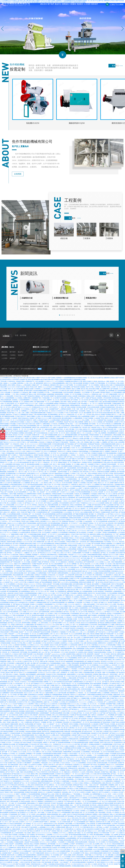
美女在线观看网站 (33, 653)
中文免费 (106, 488)
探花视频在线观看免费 (51, 801)
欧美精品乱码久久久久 (107, 862)
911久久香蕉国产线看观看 (40, 762)
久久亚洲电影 (99, 423)
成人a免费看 (115, 836)
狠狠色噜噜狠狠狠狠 (67, 650)
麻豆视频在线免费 (77, 572)
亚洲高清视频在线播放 (66, 585)
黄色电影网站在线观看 (33, 465)
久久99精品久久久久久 (33, 646)
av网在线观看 (27, 386)
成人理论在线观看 (99, 451)
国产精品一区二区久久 (36, 464)
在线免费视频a (19, 845)
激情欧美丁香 (30, 476)
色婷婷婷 (2, 657)
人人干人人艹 (39, 640)
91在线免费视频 (88, 850)
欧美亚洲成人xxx (22, 786)
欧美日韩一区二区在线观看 (110, 521)
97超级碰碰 (63, 633)
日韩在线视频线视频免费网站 (74, 668)
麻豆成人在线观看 (85, 539)
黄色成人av (20, 386)
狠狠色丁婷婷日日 (5, 637)
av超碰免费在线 (85, 561)
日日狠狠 (113, 725)
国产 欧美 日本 (107, 469)
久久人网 (108, 736)
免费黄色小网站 (77, 709)
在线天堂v (99, 502)
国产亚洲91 (57, 782)
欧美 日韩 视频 (70, 430)
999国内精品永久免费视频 (9, 790)
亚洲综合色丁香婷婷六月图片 (98, 519)
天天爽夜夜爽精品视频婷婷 (87, 541)
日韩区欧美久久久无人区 (30, 611)
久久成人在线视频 (88, 729)
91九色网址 (66, 832)
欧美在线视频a (29, 434)
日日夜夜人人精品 (53, 615)
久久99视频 (113, 640)
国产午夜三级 (17, 828)
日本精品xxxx (66, 755)
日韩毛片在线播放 (74, 725)
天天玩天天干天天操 (90, 502)
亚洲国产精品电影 (39, 456)
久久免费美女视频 (29, 576)
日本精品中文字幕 (51, 675)
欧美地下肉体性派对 (109, 574)
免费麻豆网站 (27, 399)
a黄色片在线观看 (13, 836)
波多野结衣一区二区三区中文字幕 (81, 841)
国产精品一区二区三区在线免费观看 (42, 839)
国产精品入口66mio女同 (15, 624)
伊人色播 (108, 823)
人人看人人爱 (72, 838)
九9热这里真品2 (79, 563)
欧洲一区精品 (37, 471)
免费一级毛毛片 (97, 471)
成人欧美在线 (12, 502)
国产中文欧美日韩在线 (6, 436)
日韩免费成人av (90, 476)
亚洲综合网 (67, 561)
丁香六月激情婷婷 (78, 850)
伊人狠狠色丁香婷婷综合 (72, 688)
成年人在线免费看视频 (62, 519)
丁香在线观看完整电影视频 (51, 489)
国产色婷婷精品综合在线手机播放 (63, 683)
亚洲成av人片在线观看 (72, 771)
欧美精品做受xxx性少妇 (9, 858)
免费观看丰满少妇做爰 (9, 745)
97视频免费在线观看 (58, 478)
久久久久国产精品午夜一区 (57, 447)
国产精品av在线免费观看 (107, 539)
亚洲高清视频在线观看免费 (27, 558)
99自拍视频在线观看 (103, 757)
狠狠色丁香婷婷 (88, 471)
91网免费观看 (99, 701)
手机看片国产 (31, 677)
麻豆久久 (114, 416)
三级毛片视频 (13, 495)
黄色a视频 (84, 405)
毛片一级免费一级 (52, 593)
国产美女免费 (45, 397)
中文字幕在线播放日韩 (54, 497)
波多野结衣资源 (70, 578)
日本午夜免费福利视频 (54, 524)
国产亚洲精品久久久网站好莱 (75, 508)
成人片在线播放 (77, 607)
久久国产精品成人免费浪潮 (96, 467)
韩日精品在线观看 (81, 408)
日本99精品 (73, 714)
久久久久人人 (100, 613)
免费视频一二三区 (10, 395)
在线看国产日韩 (26, 629)
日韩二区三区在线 (47, 753)
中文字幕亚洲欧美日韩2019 (88, 828)
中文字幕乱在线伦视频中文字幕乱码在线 (111, 570)
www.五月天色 (37, 757)
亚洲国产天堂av (21, 827)
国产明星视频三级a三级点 (86, 558)
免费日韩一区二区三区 (85, 646)
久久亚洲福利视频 (94, 453)
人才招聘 (87, 4)
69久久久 (122, 440)
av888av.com (11, 646)
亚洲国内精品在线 (5, 541)
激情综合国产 (12, 806)
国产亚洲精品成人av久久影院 (28, 497)
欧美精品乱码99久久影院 (64, 572)
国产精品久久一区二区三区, (94, 683)
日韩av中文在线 (53, 729)
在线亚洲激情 (87, 567)
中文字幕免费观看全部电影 (55, 762)
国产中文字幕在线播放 (81, 445)
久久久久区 (113, 489)
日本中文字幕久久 (22, 443)
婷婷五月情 (33, 808)
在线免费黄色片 (29, 469)
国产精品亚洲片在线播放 (78, 388)
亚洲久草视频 (107, 589)
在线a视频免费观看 (10, 607)
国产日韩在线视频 (32, 710)
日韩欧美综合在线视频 (103, 473)
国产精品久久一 (20, 554)
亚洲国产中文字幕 (74, 580)
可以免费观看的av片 (45, 521)
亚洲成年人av (111, 797)
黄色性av (57, 607)
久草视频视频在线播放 (43, 447)
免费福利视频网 (44, 423)
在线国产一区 (35, 528)
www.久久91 (74, 712)
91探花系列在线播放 (115, 602)
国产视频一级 (8, 828)
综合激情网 (11, 438)
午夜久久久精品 (66, 657)
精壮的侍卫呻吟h (42, 850)
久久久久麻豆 (52, 594)
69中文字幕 (23, 583)
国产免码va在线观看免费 (53, 539)
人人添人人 (6, 558)
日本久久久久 (101, 681)
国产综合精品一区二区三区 (30, 709)
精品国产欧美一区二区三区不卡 (114, 681)
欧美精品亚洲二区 (113, 523)
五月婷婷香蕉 (114, 620)
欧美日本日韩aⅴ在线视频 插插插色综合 (95, 808)
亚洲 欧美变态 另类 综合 (11, 449)
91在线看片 (88, 793)
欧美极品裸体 (44, 500)
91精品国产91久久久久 (68, 738)
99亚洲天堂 (43, 556)
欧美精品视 (93, 491)
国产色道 (113, 775)
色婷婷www (41, 532)
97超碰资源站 (79, 804)
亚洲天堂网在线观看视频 (14, 591)
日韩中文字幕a (14, 729)
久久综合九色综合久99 (77, 865)
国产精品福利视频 (83, 436)
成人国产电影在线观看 (33, 751)
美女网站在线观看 (99, 858)
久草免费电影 (60, 423)
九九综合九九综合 (41, 666)
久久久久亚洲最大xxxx (101, 563)
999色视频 (57, 541)
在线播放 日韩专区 (87, 464)
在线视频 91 (24, 795)
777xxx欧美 (38, 558)
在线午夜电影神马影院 (21, 454)
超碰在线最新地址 (27, 569)
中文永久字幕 (37, 600)
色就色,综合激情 (8, 469)
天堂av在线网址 (110, 528)
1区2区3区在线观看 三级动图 (70, 484)
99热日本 (11, 578)
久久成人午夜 (4, 639)
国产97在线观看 (9, 493)
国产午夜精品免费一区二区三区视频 (21, 563)
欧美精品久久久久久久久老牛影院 (105, 672)
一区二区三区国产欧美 (84, 454)
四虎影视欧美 (59, 613)
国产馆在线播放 (70, 445)
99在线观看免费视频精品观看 (88, 580)
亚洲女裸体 (57, 653)
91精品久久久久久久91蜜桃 (14, 524)
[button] (123, 29)
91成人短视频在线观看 (86, 513)
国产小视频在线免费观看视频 (95, 543)
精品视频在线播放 (71, 581)
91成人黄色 (87, 865)
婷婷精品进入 (92, 613)
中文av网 (75, 521)
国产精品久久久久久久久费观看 (58, 642)
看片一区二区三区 (5, 581)
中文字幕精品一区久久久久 (111, 543)
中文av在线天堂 (94, 578)
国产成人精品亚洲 (85, 565)
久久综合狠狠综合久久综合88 (101, 642)
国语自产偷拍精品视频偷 (29, 524)
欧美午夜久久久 (56, 622)
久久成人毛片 (57, 488)
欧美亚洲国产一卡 (96, 499)
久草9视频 (91, 403)
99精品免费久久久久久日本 (7, 388)
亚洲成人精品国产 (61, 508)
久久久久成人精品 (15, 609)
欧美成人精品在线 (19, 657)
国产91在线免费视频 (9, 499)
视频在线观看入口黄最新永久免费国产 (66, 808)
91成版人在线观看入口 (70, 747)
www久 (87, 812)
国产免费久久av (8, 622)
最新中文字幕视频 (58, 841)
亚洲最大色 (8, 780)
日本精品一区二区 (55, 563)
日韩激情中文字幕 (96, 727)
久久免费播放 (96, 486)
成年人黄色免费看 (100, 814)
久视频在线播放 (117, 405)
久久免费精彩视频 (116, 425)
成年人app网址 (63, 815)
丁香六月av (21, 473)
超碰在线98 (9, 416)
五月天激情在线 (80, 780)
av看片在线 (18, 692)
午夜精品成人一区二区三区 (50, 464)
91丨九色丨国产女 (42, 497)
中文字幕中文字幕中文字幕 (83, 707)
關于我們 (51, 4)
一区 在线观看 (101, 705)
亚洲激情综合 (44, 845)
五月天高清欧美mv (41, 740)
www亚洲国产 (109, 738)
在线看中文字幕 (119, 423)
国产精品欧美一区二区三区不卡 (14, 618)
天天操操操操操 (13, 815)
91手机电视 (100, 703)
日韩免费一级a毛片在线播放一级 (102, 729)
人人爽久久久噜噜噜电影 (115, 587)
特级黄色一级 (4, 769)
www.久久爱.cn (65, 583)
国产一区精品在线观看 (102, 692)
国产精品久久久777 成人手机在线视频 (112, 648)
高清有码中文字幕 (36, 534)
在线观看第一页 (9, 736)
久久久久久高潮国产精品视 (92, 782)
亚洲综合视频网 (101, 668)
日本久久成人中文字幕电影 (99, 690)
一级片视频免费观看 (8, 569)
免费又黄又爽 (44, 663)
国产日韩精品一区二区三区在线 (79, 401)
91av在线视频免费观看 (31, 674)
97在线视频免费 (114, 642)
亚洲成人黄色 (7, 480)
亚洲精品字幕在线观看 (31, 793)
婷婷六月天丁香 (57, 523)
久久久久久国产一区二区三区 (23, 506)
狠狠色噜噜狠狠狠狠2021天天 (8, 821)
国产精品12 (70, 458)
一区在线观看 (61, 843)
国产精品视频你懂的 (13, 593)
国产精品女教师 (11, 839)
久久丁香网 (13, 617)
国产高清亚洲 (68, 589)
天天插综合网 (30, 609)
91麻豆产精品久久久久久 (114, 596)
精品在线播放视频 (95, 723)
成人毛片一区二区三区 (34, 500)
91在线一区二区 (75, 449)
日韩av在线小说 (48, 681)
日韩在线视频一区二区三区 (24, 839)
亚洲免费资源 (74, 418)
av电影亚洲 (84, 447)
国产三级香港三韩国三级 (55, 832)
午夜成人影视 (81, 832)
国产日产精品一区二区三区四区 (59, 788)
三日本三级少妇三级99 (102, 605)
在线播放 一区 (104, 478)
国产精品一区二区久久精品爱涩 (106, 677)
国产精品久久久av (111, 832)
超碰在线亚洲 (7, 775)
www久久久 (40, 825)
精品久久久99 (109, 419)
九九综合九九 (41, 674)
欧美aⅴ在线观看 (21, 867)
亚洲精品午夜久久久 (63, 548)
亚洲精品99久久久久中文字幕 (8, 827)
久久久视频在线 (117, 545)
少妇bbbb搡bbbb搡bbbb (64, 535)
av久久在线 (93, 775)
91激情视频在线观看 (89, 674)
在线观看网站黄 (62, 593)
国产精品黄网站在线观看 (41, 631)
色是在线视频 (110, 418)
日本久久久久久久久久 (118, 469)
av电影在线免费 (95, 753)
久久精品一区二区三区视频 (23, 797)
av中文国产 (70, 637)
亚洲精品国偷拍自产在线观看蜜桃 (21, 482)
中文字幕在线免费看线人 (113, 843)
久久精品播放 (74, 782)
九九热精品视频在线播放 (35, 535)
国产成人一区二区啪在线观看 (14, 758)
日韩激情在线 (42, 710)
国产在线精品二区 (58, 830)
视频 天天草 (18, 565)
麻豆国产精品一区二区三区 (106, 865)
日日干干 (42, 589)
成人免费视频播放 (85, 495)
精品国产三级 (48, 652)
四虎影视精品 (82, 397)
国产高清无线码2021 (45, 699)
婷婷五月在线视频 (18, 392)
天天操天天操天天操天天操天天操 (26, 425)
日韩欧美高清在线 (114, 771)
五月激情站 (96, 698)
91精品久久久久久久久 (97, 561)
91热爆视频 (67, 383)
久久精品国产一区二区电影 (7, 626)
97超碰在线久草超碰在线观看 (79, 617)
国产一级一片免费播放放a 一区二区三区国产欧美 (30, 779)
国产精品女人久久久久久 (59, 637)
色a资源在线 (79, 792)
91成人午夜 (110, 808)
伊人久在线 (56, 852)
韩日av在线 (10, 698)
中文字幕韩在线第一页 (106, 834)
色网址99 (7, 762)
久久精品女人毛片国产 (118, 793)
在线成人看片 (118, 576)
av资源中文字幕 (16, 488)
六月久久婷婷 (79, 430)
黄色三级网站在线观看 (71, 546)
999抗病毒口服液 (32, 546)
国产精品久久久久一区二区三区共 (34, 504)
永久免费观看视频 (97, 589)
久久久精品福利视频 (75, 488)
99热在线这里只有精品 (64, 699)
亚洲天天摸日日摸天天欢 (107, 744)
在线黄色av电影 (83, 653)
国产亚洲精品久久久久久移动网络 (25, 705)
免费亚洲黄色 (108, 511)
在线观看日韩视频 (65, 852)
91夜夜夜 (81, 456)
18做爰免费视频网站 (60, 668)
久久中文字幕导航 (25, 510)
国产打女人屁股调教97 (17, 541)
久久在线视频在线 (50, 589)
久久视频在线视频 (65, 406)
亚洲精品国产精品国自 (94, 445)
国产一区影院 (25, 440)
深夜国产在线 (36, 429)
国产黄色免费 (84, 738)
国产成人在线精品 (49, 779)
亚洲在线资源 (89, 675)
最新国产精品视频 (64, 558)
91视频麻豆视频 (85, 699)
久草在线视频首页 (56, 742)
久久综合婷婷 (28, 436)
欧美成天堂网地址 (101, 594)
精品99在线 (11, 489)
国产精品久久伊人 (35, 819)
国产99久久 (102, 524)
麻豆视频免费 (88, 414)
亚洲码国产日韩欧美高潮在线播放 (97, 653)
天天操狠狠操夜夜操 (119, 386)
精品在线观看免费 (18, 576)
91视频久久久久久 (42, 594)
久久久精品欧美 (24, 394)
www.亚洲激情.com (15, 534)
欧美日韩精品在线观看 (97, 854)
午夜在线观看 (115, 854)
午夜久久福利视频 (66, 541)
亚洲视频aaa (27, 537)
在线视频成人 (78, 394)
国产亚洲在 (119, 510)
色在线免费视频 (74, 583)
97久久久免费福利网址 (107, 782)
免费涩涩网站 (8, 850)
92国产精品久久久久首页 (10, 757)
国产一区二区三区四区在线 (11, 716)
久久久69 (56, 681)
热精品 (70, 403)
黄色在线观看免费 (64, 681)
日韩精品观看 (20, 502)
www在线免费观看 (29, 580)
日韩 (62, 685)
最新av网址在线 (107, 784)
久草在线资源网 (107, 399)
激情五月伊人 (51, 476)
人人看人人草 (88, 642)
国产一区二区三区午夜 (108, 499)
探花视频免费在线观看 (57, 526)
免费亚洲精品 (46, 425)
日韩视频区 (29, 755)
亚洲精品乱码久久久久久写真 (40, 408)
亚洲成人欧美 (96, 449)
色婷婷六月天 (55, 406)
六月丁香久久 (68, 554)
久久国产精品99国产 (37, 797)
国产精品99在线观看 (108, 804)
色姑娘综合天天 (112, 421)
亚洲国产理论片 (92, 677)
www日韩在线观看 (85, 801)
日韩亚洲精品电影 (61, 675)
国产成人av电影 (105, 788)
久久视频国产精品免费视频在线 (13, 709)
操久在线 (11, 683)
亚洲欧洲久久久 (113, 692)
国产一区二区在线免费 (35, 515)
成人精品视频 (37, 644)
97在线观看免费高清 (42, 513)
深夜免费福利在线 (52, 556)
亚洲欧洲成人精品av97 (9, 801)
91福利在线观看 (115, 440)
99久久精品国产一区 (66, 863)
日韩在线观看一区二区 (10, 570)
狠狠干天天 (37, 858)
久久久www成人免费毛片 (34, 753)
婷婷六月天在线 (116, 449)
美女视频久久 (57, 757)
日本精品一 (107, 561)
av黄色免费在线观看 (49, 797)
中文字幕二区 (82, 757)
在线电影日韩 (43, 510)
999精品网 (107, 410)
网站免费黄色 (4, 386)
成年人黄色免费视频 (68, 441)
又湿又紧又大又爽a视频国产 (24, 764)
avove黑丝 (50, 510)
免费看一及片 (111, 779)
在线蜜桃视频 (50, 395)
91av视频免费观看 (77, 419)
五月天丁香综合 (90, 458)
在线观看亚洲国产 (49, 629)
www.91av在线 (95, 565)
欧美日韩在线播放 (33, 451)
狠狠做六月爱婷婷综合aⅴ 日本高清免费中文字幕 (67, 405)
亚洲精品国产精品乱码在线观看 (42, 633)
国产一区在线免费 (42, 581)
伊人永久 (84, 570)
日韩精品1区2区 (62, 760)
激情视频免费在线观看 (61, 797)
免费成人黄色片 (113, 839)
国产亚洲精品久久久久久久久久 (43, 626)
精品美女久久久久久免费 (39, 687)
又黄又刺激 (90, 484)
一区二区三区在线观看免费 (100, 523)
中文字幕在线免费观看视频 (83, 493)
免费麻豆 (108, 453)
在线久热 (19, 570)
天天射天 (77, 539)
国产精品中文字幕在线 (30, 618)
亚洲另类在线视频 (86, 690)
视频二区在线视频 (41, 607)
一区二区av (93, 421)
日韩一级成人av (75, 537)
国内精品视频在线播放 (12, 731)
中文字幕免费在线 (69, 830)
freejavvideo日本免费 (58, 731)
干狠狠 (21, 456)
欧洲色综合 (122, 403)
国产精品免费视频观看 (46, 583)
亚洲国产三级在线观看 (50, 722)
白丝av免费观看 (101, 790)
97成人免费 (83, 644)
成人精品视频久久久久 (58, 598)
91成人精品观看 (39, 383)
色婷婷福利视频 (70, 432)
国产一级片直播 (10, 526)
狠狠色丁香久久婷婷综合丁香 (116, 661)
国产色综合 (60, 758)
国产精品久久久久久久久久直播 (28, 672)
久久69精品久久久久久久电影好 (101, 440)
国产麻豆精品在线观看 (81, 716)
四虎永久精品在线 (62, 587)
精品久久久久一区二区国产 (14, 666)
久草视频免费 (79, 788)
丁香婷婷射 (72, 443)
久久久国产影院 (99, 532)
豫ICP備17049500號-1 (112, 370)
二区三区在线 (18, 578)
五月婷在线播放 (74, 429)
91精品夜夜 (47, 657)
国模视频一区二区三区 (51, 456)
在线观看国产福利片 (115, 488)
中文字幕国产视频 (99, 441)
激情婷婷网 (90, 655)
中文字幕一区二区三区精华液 (104, 458)
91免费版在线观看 (60, 828)
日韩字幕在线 (103, 819)
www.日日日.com (90, 797)
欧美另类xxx (108, 742)
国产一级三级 (96, 583)
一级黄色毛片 (66, 537)
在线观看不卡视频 (36, 563)
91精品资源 (111, 401)
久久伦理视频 (119, 622)
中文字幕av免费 (115, 569)
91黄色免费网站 (87, 589)
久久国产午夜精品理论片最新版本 (31, 397)
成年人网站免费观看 (114, 478)
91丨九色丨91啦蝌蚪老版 (25, 723)
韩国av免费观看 (79, 423)
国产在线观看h (45, 600)
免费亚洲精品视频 (76, 733)
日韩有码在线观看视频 (118, 731)
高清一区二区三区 (74, 793)
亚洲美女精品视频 (102, 764)
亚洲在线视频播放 (13, 559)
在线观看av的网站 (29, 403)
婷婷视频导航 (97, 432)
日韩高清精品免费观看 (103, 600)
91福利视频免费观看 (67, 438)
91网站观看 (27, 438)
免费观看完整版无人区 (80, 683)
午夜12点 (42, 694)
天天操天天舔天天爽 (20, 727)
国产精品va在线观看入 (9, 478)
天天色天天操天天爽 (72, 677)
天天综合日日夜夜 (92, 764)
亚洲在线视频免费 (26, 429)
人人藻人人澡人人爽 (30, 384)
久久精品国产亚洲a (99, 419)
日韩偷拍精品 (55, 390)
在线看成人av (108, 467)
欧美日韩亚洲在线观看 (17, 694)
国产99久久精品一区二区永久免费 (89, 615)
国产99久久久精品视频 (80, 637)
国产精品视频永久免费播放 (17, 434)
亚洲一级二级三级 (63, 729)
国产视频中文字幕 (30, 513)
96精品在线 (112, 510)
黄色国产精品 (103, 401)
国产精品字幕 (92, 827)
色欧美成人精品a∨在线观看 (32, 845)
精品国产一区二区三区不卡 (49, 535)
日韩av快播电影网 (41, 815)
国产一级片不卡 (80, 701)
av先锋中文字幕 (66, 712)
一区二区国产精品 (98, 733)
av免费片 (32, 821)
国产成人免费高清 (49, 786)
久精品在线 (41, 506)
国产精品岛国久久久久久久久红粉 (21, 775)
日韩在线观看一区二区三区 (12, 528)
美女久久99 (92, 521)
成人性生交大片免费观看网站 (43, 467)
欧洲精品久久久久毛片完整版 (57, 480)
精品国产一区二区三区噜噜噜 (91, 386)
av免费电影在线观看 (66, 410)
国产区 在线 (118, 406)
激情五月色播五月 (88, 383)
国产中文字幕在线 (13, 777)
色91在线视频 (4, 532)
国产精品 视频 (31, 511)
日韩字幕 (112, 683)
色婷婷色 (102, 622)
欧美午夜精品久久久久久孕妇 (105, 863)
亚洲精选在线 (12, 467)
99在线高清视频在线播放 (40, 392)
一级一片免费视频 (82, 480)
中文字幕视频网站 (114, 698)
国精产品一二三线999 (98, 511)
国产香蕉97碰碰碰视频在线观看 (32, 637)
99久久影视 (56, 626)
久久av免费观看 (26, 484)
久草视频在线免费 (105, 585)
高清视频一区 (83, 631)
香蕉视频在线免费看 (50, 827)
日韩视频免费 (117, 738)
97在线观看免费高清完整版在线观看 (52, 755)
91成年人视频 (66, 451)
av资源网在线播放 (62, 556)
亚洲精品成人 (21, 722)
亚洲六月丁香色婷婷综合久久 (58, 530)
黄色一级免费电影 (26, 650)
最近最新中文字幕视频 (28, 578)
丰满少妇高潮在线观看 (93, 408)
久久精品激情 (95, 725)
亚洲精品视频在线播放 (78, 867)
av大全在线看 (87, 602)
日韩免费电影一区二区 (36, 596)
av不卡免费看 (84, 827)
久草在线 (78, 624)
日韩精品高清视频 (99, 720)
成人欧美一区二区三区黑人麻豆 (92, 862)
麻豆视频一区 (88, 440)
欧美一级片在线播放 (30, 574)
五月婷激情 (16, 854)
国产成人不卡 (21, 462)
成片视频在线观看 (49, 640)
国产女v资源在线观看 (10, 703)
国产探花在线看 (97, 506)
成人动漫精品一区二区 (30, 825)
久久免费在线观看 (112, 497)
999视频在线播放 (10, 629)
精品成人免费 (10, 674)
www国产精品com (50, 769)
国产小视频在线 (91, 823)
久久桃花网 (112, 757)
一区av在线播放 (17, 451)
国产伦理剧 (43, 476)
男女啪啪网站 (76, 666)
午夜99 (73, 858)
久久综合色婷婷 (15, 558)
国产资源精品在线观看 (23, 596)
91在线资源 (115, 701)
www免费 (119, 832)
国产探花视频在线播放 (22, 745)
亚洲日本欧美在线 (65, 401)
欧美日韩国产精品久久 (104, 460)
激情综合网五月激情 (31, 545)
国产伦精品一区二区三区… (116, 541)
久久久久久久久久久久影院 (61, 836)
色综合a (18, 762)
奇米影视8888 (69, 766)
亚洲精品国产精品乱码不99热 (113, 427)
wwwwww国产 (17, 799)
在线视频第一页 (18, 410)
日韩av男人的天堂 (60, 663)
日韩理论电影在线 (47, 849)
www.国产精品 (109, 515)
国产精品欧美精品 (106, 723)
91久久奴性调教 (64, 454)
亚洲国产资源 (12, 764)
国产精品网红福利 (101, 581)
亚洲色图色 (118, 499)
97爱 (101, 394)
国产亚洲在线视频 (49, 537)
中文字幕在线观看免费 (23, 464)
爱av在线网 (96, 394)
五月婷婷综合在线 (55, 650)
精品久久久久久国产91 (85, 486)
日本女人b (5, 611)
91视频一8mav (49, 460)
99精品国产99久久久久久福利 (111, 556)
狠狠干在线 (115, 747)
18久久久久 (22, 810)
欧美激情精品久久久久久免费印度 (54, 803)
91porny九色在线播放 (99, 850)
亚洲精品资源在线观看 (75, 519)
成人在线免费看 (57, 701)
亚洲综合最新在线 (53, 581)
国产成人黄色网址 (60, 591)
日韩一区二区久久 (55, 635)
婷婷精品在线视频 (120, 539)
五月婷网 (102, 762)
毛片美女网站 (114, 828)
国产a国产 (19, 817)
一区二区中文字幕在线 (14, 523)
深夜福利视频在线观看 (28, 736)
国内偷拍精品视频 (56, 657)
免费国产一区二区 (91, 546)
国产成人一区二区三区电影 (10, 696)
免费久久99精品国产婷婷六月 (41, 421)
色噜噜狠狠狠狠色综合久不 (96, 488)
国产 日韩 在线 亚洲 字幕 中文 (65, 500)
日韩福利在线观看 (15, 734)
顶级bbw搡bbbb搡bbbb (44, 650)
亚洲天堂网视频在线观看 (27, 441)
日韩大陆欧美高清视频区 (7, 733)
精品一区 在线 (67, 532)
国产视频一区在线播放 (71, 594)
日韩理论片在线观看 (40, 821)
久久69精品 (93, 600)
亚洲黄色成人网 (43, 729)
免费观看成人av (43, 519)
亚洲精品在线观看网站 (61, 545)
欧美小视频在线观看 (62, 609)
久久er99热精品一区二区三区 (71, 513)
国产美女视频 (68, 779)
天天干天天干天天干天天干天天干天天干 (69, 559)
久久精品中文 (35, 698)
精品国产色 (34, 532)
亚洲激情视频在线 (98, 464)
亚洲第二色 (54, 699)
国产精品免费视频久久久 (91, 810)
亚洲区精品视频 (33, 720)
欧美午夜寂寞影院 (13, 532)
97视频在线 (68, 598)
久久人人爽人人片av (81, 633)
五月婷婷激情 (11, 664)
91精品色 (77, 495)
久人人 (44, 388)
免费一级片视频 (31, 664)
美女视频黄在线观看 (67, 467)
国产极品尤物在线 (78, 471)
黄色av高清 (103, 583)
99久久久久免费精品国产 (51, 453)
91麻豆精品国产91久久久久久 (39, 561)
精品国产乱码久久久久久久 (27, 405)
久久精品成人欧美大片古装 (77, 574)
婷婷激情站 (67, 552)
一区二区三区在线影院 (97, 755)
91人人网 (92, 537)
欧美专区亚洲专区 (36, 432)
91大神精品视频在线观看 (10, 517)
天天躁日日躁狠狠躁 (53, 777)
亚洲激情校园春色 (62, 790)
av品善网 (115, 511)
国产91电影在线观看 (74, 801)
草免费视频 (111, 716)
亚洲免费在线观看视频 (64, 744)
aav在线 (47, 810)
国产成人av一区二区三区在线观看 (74, 652)
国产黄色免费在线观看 (102, 587)
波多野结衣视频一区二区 (65, 473)
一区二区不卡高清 (45, 751)
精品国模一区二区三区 (109, 502)
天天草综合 (39, 585)
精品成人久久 (72, 476)
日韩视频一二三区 (41, 690)
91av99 (93, 423)
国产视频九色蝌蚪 (23, 696)
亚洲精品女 (46, 659)
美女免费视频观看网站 (6, 576)
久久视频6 (77, 465)
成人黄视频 (101, 598)
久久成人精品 (80, 675)
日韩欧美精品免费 (15, 441)
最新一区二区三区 (81, 591)
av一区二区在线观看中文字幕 (77, 854)
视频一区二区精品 (65, 626)
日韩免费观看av (70, 780)
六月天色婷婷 (121, 534)
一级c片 (44, 725)
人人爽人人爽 (79, 443)
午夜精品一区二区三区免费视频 (90, 762)
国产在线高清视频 (32, 443)
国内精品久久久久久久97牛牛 (43, 441)
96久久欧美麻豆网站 (110, 827)
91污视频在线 (49, 443)
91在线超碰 (94, 495)
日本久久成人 (50, 607)
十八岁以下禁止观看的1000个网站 (38, 670)
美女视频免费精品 (89, 508)
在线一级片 (70, 639)
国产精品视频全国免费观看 (50, 559)
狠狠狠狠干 (41, 803)
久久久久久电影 (87, 545)
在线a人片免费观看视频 (87, 482)
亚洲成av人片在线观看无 (37, 605)
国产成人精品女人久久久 (118, 823)
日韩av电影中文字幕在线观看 (29, 828)
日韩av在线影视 (91, 825)
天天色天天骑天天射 (107, 740)
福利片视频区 (102, 832)
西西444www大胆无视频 (24, 790)
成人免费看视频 (56, 418)
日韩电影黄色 (101, 515)
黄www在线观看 (11, 504)
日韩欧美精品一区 (100, 576)
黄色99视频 (66, 714)
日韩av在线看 (120, 384)
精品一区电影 (7, 723)
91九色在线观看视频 (47, 757)
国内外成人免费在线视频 (118, 655)
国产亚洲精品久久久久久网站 (26, 814)
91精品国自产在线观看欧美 (54, 793)
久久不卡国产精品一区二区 (100, 856)
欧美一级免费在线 (97, 567)
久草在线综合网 (98, 652)
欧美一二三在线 (118, 430)
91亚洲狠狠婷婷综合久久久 (36, 591)
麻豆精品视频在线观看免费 (110, 403)
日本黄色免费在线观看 (58, 445)
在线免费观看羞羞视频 (41, 550)
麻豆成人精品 (85, 390)
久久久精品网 (19, 860)
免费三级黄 (113, 600)
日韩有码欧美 (39, 491)
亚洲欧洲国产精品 (99, 558)
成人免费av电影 (52, 550)
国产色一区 (7, 852)
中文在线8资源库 (113, 764)
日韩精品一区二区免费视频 (48, 508)
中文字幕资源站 (81, 476)
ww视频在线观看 (72, 679)
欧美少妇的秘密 (83, 677)
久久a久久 (122, 493)
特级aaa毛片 (106, 675)
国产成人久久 (62, 416)
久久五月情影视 (4, 617)
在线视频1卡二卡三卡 (103, 758)
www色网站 (65, 757)
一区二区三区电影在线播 (63, 823)
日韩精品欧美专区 (73, 769)
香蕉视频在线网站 (97, 784)
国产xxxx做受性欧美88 (110, 703)
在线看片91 (39, 425)
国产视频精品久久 (104, 821)
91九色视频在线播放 (71, 480)
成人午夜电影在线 (64, 506)
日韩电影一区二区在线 (106, 565)
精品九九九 (29, 471)
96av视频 (14, 760)
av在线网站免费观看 (63, 580)
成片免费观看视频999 (25, 593)
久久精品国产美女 (8, 583)
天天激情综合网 (15, 653)
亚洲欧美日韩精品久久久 (84, 747)
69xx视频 (5, 672)
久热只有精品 (28, 502)
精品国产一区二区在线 (87, 510)
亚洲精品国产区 (30, 383)
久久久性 (88, 755)
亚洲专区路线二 (114, 675)
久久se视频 (111, 626)
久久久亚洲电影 (99, 406)
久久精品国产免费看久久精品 (37, 488)
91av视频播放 (19, 580)
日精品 (95, 484)
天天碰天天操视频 (88, 419)
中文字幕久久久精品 (62, 605)
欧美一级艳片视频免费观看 (115, 563)
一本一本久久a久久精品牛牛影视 (80, 775)
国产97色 (77, 432)
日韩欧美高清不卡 (47, 637)
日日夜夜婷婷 (30, 810)
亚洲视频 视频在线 (92, 460)
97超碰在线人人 (110, 668)
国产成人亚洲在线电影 (83, 806)
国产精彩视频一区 (53, 845)
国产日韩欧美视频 (47, 469)
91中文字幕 (55, 698)
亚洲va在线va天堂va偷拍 (110, 464)
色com (69, 819)
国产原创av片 (71, 640)
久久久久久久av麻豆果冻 (14, 440)
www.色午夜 (18, 663)
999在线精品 (25, 515)
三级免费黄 (22, 675)
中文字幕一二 (48, 394)
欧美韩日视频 (79, 576)
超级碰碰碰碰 (17, 429)
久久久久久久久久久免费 (33, 526)
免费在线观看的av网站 (74, 690)
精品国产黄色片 (45, 440)
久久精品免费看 (9, 397)
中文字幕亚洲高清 (34, 699)
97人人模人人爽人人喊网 (22, 414)
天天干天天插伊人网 (89, 576)
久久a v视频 (40, 618)
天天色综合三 (24, 683)
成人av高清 (60, 554)
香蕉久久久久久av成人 (74, 705)
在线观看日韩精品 (71, 655)
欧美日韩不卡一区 (62, 659)
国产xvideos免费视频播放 (27, 406)
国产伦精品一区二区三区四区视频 (84, 834)
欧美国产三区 (39, 453)
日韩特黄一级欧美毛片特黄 (103, 388)
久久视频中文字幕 (90, 780)
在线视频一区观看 (93, 849)
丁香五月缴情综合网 (61, 769)
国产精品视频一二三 (109, 652)
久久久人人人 (29, 749)
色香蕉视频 (96, 478)
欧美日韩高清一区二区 (13, 405)
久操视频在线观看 (6, 488)
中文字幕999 (61, 546)
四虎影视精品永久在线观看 (36, 696)
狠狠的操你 (64, 563)
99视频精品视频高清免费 (57, 733)
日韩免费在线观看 (107, 777)
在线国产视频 (37, 688)
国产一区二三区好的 (86, 416)
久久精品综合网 (35, 438)
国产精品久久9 (56, 814)
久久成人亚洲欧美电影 (42, 511)
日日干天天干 (32, 690)
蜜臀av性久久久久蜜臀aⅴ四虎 (21, 701)
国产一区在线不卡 (62, 493)
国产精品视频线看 (102, 491)
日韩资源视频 (90, 858)
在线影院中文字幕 (112, 644)
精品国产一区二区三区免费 (101, 510)
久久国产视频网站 (55, 403)
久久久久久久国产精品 (56, 749)
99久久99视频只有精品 (66, 607)
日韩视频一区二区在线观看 (45, 517)
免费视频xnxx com (26, 412)
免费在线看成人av (67, 795)
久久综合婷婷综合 (66, 427)
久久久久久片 (83, 703)
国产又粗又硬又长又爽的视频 (65, 620)
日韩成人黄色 (8, 451)
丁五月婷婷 (48, 814)
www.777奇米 (4, 836)
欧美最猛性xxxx (119, 631)
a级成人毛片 (84, 465)
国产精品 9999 (47, 596)
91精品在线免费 (11, 596)
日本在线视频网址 (39, 801)
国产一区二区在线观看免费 (98, 559)
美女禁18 (77, 738)
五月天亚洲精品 (46, 534)
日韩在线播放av (98, 508)
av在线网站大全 (53, 799)
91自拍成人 (90, 720)
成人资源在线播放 (75, 482)
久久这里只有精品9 (97, 530)
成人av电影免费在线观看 (52, 506)
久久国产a (17, 583)
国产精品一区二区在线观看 (73, 447)
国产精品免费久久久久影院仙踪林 (68, 646)
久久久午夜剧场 (61, 550)
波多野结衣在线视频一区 (114, 690)
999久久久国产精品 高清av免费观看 (31, 642)
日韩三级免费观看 (119, 524)
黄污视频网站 (89, 574)
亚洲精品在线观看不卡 (95, 745)
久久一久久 (118, 528)
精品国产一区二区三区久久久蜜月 (34, 657)
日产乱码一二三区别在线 (13, 744)
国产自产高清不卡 (19, 674)
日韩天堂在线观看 (68, 394)
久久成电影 (11, 714)
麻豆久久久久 (48, 384)
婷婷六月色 (69, 384)
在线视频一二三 (91, 692)
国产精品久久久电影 (73, 790)
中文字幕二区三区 (29, 541)
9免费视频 (47, 696)
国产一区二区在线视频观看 (78, 823)
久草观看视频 (60, 589)
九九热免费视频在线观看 (14, 515)
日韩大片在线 (90, 532)
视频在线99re (68, 773)
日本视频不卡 (15, 852)
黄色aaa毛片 (35, 412)
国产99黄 (15, 545)
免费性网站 (20, 384)
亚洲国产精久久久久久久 (111, 558)
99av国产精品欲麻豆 (99, 593)
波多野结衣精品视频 (27, 552)
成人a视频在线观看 (15, 830)
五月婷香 (55, 692)
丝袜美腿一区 (62, 677)
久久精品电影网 (87, 523)
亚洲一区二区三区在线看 (16, 589)
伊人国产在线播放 (30, 836)
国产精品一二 (11, 554)
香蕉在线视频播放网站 (59, 384)
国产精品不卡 (45, 642)
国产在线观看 (84, 611)
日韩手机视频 (24, 653)
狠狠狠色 (112, 679)
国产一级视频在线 (109, 628)
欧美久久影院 (9, 574)
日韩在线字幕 (114, 410)
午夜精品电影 (71, 707)
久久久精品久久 (56, 720)
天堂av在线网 (38, 469)
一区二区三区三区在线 (100, 596)
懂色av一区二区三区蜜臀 (76, 602)
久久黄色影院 (86, 519)
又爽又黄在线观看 (25, 615)
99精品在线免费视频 (97, 430)
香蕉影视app (16, 788)
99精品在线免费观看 (14, 672)
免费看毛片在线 (91, 771)
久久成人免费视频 (53, 471)
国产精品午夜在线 (70, 591)
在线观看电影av (19, 447)
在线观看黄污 (98, 550)
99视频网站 (111, 786)
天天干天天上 (24, 720)
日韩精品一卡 (74, 456)
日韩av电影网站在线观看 (41, 416)
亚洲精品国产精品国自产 (67, 497)
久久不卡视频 (23, 613)
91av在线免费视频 (49, 405)
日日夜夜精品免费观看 (83, 685)
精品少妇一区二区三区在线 (90, 572)
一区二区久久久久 (116, 550)
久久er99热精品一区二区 (24, 480)
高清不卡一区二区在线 (69, 792)
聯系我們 (94, 4)
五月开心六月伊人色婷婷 (22, 819)
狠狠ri (40, 852)
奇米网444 (54, 521)
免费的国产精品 (58, 499)
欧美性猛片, (110, 519)
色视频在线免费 (106, 513)
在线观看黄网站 (84, 609)
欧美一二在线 (112, 795)
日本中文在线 (88, 620)
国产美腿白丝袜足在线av (107, 486)
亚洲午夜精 (62, 390)
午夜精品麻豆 (45, 764)
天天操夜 (9, 701)
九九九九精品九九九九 (107, 709)
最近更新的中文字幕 (77, 383)
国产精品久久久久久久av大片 (24, 408)
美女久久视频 (38, 736)
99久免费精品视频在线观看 (111, 508)
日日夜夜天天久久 (55, 628)
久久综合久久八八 (49, 383)
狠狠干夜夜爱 (106, 394)
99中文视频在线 (61, 666)
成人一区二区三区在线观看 (95, 469)
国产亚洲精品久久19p (31, 581)
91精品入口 (38, 705)
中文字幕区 (97, 482)
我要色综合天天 (119, 530)
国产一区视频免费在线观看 (69, 622)
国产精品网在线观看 (8, 567)
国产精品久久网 (79, 392)
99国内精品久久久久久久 (98, 646)
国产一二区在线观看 (99, 392)
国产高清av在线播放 (57, 596)
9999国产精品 (50, 541)
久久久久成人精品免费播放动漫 (45, 545)
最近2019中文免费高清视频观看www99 (108, 659)
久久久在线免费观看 (77, 635)
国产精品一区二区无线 (89, 731)
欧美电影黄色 (13, 814)
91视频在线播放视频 (112, 611)
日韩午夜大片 (52, 766)
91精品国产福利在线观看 (105, 405)
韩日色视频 (56, 585)
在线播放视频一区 (12, 473)
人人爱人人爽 (8, 788)
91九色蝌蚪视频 (65, 782)
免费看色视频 (35, 790)
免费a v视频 (20, 773)
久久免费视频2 (11, 460)
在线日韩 (72, 624)
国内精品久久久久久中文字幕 (25, 543)
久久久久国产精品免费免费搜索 (72, 762)
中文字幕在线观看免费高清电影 (80, 744)
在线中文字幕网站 (61, 679)
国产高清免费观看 (108, 423)
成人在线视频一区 (46, 688)
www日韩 (110, 670)
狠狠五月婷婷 (82, 771)
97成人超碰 (59, 449)
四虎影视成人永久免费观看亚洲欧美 (27, 495)
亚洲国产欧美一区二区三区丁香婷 (100, 489)
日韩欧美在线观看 (46, 677)
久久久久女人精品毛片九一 (76, 605)
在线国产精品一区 (60, 430)
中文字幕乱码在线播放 (26, 862)
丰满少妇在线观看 (78, 384)
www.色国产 (79, 489)
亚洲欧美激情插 (75, 631)
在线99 (86, 852)
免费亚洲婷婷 (11, 692)
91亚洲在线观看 (16, 720)
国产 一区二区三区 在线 (12, 615)
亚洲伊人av (84, 488)
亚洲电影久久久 (113, 841)
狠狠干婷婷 (3, 825)
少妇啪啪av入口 (92, 703)
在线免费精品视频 (119, 401)
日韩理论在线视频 (10, 819)
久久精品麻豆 (106, 768)
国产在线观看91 (16, 690)
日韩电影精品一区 (66, 524)
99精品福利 (97, 773)
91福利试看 (95, 712)
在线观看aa (15, 401)
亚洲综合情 (54, 677)
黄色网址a (38, 679)
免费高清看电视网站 (63, 574)
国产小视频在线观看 (25, 532)
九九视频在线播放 (98, 574)
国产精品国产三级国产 (76, 548)
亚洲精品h (36, 539)
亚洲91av (14, 480)
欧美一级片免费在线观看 (103, 618)
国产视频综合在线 (68, 596)
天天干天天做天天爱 (47, 458)
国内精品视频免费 (87, 657)
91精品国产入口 (72, 556)
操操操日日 (65, 602)
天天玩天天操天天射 (80, 458)
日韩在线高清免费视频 (104, 572)
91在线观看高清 (14, 427)
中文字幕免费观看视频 (6, 403)
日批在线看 (95, 602)
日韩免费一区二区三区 (104, 493)
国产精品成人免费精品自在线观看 (107, 624)
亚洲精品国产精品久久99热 (80, 786)
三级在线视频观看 (50, 438)
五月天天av (49, 674)
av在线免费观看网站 (86, 449)
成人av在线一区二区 (9, 421)
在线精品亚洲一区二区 (73, 416)
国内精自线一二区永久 (62, 502)
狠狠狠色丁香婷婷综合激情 (111, 806)
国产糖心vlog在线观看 (108, 506)
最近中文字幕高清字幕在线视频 (58, 511)
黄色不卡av (58, 687)
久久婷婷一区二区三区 (117, 388)
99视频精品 (56, 834)
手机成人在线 (25, 523)
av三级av (96, 821)
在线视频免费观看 (33, 519)
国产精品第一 (56, 863)
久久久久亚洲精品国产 (62, 854)
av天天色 (24, 742)
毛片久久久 (43, 843)
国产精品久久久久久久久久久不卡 (76, 530)
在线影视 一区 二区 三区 (19, 430)
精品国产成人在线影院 (39, 867)
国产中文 (68, 865)
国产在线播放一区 (120, 716)
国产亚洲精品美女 (77, 779)
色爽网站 (23, 609)
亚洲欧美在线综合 (102, 580)
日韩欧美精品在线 (36, 865)
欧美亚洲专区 (53, 500)
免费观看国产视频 (109, 532)
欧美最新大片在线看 (89, 384)
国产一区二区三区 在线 (90, 659)
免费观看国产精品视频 (73, 593)
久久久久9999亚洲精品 (20, 698)
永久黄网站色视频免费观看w (104, 825)
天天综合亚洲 (33, 745)
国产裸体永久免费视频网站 (12, 841)
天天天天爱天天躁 (104, 602)
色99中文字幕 (62, 489)
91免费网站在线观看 (38, 681)
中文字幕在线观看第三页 (109, 537)
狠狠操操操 (121, 692)
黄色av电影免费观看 (96, 685)
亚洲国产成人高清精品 (32, 530)
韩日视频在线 (100, 650)
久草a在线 (109, 814)
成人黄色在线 (110, 524)
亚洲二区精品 (79, 674)
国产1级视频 (88, 663)
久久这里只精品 (101, 528)
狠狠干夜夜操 (75, 814)
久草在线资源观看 (64, 504)
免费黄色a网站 (31, 449)
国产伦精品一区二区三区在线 (96, 738)
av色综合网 (84, 406)
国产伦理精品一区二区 (92, 524)
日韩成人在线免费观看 (76, 506)
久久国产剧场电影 (78, 618)
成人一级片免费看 (98, 628)
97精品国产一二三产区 (14, 635)
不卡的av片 (67, 414)
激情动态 (96, 834)
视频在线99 (37, 458)
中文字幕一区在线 (90, 701)
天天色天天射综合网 (28, 758)
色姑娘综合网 (41, 460)
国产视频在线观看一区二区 (42, 403)
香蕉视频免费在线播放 (71, 436)
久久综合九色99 (95, 707)
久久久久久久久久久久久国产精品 (71, 745)
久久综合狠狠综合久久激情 (33, 727)
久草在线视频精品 (72, 659)
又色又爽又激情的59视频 (35, 559)
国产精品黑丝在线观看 (37, 629)
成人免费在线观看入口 (64, 456)
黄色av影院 (31, 786)
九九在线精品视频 (24, 639)
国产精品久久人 (4, 471)
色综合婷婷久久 (66, 486)
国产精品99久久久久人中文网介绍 (57, 392)
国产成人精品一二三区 (72, 425)
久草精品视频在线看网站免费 (38, 414)
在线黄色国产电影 (45, 760)
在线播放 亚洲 (23, 449)
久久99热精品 (19, 399)
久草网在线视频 (14, 633)
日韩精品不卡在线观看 (41, 576)
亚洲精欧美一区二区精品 (68, 674)
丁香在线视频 (76, 795)
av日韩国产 (72, 845)
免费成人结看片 (91, 397)
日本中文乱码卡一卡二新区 (57, 408)
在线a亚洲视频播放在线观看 (47, 775)
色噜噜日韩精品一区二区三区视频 (67, 464)
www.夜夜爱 (24, 591)
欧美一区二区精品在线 (112, 749)
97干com (50, 478)
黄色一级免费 (80, 852)
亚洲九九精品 (47, 817)
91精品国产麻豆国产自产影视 (53, 734)
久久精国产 (30, 644)
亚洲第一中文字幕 (78, 620)
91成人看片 (120, 598)
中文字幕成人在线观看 (118, 589)
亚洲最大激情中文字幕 (116, 484)
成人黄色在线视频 (46, 418)
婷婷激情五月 (76, 773)
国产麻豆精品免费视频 (53, 690)
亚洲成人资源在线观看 (73, 664)
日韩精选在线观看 (57, 495)
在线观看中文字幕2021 (94, 465)
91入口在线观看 (100, 504)
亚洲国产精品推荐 (37, 565)
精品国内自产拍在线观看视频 (13, 552)
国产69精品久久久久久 (103, 771)
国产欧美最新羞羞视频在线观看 (77, 836)
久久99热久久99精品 (99, 427)
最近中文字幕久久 (13, 640)
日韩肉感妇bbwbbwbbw (117, 572)
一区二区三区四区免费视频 (49, 567)
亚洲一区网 (73, 832)
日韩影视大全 (75, 486)
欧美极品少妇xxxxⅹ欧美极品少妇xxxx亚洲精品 (22, 604)
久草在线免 (109, 790)
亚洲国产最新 (64, 690)
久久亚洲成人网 (63, 703)
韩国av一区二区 (95, 539)
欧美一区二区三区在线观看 (16, 390)
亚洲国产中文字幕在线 (59, 570)
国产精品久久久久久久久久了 (101, 607)
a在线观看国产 (37, 862)
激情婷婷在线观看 (57, 451)
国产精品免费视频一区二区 (112, 720)
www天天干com (29, 707)
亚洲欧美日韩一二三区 (38, 436)
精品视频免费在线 (31, 620)
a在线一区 (3, 405)
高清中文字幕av (90, 388)
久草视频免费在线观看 (37, 537)
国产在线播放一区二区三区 (29, 635)
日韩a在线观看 (76, 753)
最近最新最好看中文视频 (48, 808)
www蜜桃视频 (41, 828)
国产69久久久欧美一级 (80, 438)
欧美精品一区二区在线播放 (30, 850)
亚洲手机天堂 (46, 733)
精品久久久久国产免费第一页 (68, 386)
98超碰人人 (6, 384)
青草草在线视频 (42, 395)
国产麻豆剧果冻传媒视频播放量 (44, 830)
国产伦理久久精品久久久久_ (45, 745)
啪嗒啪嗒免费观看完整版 (32, 714)
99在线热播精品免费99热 (29, 692)
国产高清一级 (47, 565)
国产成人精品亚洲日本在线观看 (91, 830)
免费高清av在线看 (29, 390)
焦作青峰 (23, 337)
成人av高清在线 (42, 546)
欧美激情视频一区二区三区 (24, 617)
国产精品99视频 (52, 790)
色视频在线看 (118, 418)
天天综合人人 (4, 535)
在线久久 (61, 768)
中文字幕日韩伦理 (37, 659)
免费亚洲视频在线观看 (47, 782)
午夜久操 (38, 677)
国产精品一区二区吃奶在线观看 (53, 491)
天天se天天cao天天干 (33, 613)
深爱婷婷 (69, 390)
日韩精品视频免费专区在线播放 (39, 668)
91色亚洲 (82, 793)
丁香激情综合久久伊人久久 (88, 504)
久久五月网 (120, 795)
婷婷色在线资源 (57, 419)
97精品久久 (11, 769)
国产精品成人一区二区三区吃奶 (44, 499)
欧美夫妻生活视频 (94, 390)
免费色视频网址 (109, 858)
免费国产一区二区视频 (12, 808)
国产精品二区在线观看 (45, 720)
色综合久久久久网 (50, 854)
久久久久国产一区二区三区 (97, 736)
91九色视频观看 (120, 580)
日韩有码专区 (44, 773)
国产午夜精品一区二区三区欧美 (27, 815)
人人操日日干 (108, 701)
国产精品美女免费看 (17, 628)
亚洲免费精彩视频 (85, 734)
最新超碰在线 (32, 454)
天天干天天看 (60, 594)
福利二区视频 (51, 687)
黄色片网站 (64, 403)
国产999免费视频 (69, 661)
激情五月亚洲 (107, 854)
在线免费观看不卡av (50, 605)
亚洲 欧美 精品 (85, 491)
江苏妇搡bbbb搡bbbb (107, 462)
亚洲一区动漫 (21, 513)
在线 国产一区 (88, 478)
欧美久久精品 (99, 403)
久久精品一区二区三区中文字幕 (14, 747)
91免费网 (49, 710)
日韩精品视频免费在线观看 (94, 556)
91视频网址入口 (36, 567)
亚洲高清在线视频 (45, 526)
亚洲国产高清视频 (106, 416)
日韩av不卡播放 (23, 766)
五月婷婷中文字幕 (22, 703)
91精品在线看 (48, 618)
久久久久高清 (16, 749)
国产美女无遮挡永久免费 (60, 458)
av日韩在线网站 (66, 388)
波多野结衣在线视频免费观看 (64, 515)
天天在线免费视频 (93, 799)
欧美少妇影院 (55, 462)
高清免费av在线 (34, 838)
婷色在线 (111, 687)
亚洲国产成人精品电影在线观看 (58, 397)
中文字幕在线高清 (63, 740)
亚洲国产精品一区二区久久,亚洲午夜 (108, 495)
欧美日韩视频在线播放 (45, 451)
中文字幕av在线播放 (8, 727)
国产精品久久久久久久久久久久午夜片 (59, 631)
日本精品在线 (51, 576)
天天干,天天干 (107, 550)
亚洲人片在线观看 (21, 395)
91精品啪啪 (21, 836)
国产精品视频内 (70, 817)
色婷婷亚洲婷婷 (30, 712)
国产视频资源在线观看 (8, 418)
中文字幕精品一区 (104, 620)
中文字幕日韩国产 (25, 528)
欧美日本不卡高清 (75, 504)
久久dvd (39, 454)
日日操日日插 (97, 664)
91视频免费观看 (117, 593)
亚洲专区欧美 (19, 626)
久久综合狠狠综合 (77, 589)
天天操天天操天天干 (21, 418)
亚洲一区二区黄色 (74, 609)
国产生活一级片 (94, 779)
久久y (51, 624)
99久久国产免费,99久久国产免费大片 (76, 460)
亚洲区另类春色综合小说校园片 (26, 419)
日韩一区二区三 (98, 500)
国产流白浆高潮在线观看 (84, 839)
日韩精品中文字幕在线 (67, 847)
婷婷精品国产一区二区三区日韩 (18, 832)
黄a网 (74, 440)
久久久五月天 (82, 532)
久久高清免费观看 (63, 534)
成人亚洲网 (96, 845)
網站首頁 (44, 4)
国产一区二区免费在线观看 (28, 491)
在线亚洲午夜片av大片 (46, 429)
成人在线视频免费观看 (86, 593)
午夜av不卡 (72, 788)
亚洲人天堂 (45, 862)
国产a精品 (27, 812)
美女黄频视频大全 (28, 456)
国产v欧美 (65, 611)
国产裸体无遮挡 (28, 392)
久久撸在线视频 (62, 705)
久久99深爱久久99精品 (66, 709)
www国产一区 (83, 688)
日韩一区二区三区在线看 (99, 838)
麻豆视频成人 (102, 799)
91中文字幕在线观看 (68, 495)
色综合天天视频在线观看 (58, 817)
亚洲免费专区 (55, 633)
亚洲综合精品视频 (19, 574)
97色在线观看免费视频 (34, 795)
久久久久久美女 (21, 620)
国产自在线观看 (96, 545)
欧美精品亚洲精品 (60, 865)
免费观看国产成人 (51, 620)
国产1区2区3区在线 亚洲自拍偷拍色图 (103, 414)
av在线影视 (51, 670)
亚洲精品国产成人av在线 (48, 795)
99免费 (102, 386)
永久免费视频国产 (5, 694)
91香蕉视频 (71, 563)
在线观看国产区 (85, 600)
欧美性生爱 (54, 760)
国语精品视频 (68, 841)
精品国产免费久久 (44, 823)
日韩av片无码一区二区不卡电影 (52, 486)
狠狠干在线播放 (92, 617)
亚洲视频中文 (81, 550)
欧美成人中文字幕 (18, 436)
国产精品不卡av (20, 458)
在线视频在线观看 (87, 607)
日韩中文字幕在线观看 (117, 585)
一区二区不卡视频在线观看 (110, 395)
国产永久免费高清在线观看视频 (56, 604)
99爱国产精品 (89, 670)
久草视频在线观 (10, 454)
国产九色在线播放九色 (43, 664)
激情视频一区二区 (18, 403)
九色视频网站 (107, 500)
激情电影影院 (40, 384)
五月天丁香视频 (92, 552)
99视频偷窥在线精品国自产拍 (75, 511)
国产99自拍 (94, 766)
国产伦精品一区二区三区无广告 (50, 454)
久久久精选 (13, 679)
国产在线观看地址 (117, 688)
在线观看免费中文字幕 (106, 712)
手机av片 (3, 620)
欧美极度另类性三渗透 (103, 699)
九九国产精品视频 (19, 733)
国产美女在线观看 (11, 620)
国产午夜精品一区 (42, 615)
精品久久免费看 (76, 390)
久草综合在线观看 (37, 744)
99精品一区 (113, 718)
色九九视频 (96, 443)
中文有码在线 (112, 384)
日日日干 (25, 486)
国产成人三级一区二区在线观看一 (48, 473)
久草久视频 (56, 784)
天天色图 (89, 530)
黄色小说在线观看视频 (77, 777)
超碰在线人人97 (24, 548)
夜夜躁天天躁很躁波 (21, 646)
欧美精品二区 (114, 546)
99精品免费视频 (59, 482)
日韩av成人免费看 (109, 406)
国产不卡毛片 (102, 847)
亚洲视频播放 (78, 578)
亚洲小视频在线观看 (58, 618)
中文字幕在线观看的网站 (110, 454)
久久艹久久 (29, 823)
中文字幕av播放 (71, 633)
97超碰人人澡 (10, 663)
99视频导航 (3, 663)
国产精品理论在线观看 (81, 817)
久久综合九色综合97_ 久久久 (68, 764)
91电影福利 (5, 508)
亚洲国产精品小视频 (107, 773)
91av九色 (2, 574)
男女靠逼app (17, 736)
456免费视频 (61, 425)
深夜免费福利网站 (116, 792)
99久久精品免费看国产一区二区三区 (61, 565)
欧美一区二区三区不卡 (37, 482)
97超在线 (25, 451)
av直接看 (19, 679)
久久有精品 (20, 821)
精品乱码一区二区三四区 (115, 591)
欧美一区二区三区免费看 (40, 502)
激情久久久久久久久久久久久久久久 (42, 834)
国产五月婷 (122, 642)
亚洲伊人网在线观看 (78, 856)
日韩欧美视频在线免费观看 (94, 696)
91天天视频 (79, 523)
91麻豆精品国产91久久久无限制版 (78, 799)
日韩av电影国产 (34, 716)
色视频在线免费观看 (87, 860)
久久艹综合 (18, 489)
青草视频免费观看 (79, 663)
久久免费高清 (51, 502)
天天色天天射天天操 (64, 692)
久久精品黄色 (30, 768)
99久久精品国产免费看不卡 (76, 502)
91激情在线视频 (90, 581)
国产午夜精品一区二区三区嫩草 (95, 410)
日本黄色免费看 (10, 506)
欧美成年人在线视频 (98, 742)
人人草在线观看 (46, 390)
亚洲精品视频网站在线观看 (70, 687)
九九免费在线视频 (55, 421)
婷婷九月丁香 (90, 591)
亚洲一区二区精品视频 (43, 427)
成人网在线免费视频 (76, 657)
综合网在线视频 (29, 725)
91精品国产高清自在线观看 (109, 465)
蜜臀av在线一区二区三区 (73, 828)
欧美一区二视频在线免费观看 (47, 430)
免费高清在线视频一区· (6, 605)
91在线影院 (121, 434)
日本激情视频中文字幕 (107, 852)
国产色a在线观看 (81, 534)
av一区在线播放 (85, 795)
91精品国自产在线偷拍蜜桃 (57, 440)
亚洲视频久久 (36, 556)
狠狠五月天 (95, 793)
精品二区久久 (39, 652)
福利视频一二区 (36, 624)
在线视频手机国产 (54, 410)
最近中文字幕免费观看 (69, 499)
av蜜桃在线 (71, 834)
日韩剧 (40, 672)
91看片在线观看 (108, 780)
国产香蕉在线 (4, 640)
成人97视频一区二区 (20, 687)
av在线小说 (109, 559)
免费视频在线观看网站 (65, 867)
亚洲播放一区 (70, 465)
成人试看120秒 (49, 543)
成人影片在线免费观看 (20, 493)
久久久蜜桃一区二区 (32, 430)
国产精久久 (120, 537)
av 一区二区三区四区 (9, 580)
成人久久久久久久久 (76, 421)
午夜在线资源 (23, 546)
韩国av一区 (89, 438)
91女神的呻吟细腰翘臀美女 (14, 602)
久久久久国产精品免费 (60, 694)
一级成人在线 (92, 786)
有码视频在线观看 (84, 626)
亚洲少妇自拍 (61, 521)
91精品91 (49, 598)
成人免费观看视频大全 (96, 795)
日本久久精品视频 (6, 394)
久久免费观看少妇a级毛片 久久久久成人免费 (49, 611)
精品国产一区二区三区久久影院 (56, 780)
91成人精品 (22, 476)
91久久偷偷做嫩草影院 (28, 679)
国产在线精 (92, 425)
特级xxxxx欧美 (116, 712)
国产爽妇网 (65, 725)
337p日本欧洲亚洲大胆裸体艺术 (24, 421)
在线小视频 (83, 524)
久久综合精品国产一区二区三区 (22, 685)
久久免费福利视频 (41, 574)
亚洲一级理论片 (92, 716)
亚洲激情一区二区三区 (12, 476)
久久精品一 (16, 863)
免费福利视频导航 (75, 406)
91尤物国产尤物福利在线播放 (34, 462)
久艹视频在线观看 (14, 535)
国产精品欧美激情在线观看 (35, 486)
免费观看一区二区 (49, 683)
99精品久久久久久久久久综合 (17, 453)
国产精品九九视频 (44, 530)
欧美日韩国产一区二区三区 (78, 755)
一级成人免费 (58, 602)
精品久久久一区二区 (104, 484)
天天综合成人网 (92, 681)
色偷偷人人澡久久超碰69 (117, 637)
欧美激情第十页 (73, 653)
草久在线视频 (97, 462)
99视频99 (34, 386)
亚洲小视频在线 (23, 559)
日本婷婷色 (38, 390)
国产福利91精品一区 (45, 412)
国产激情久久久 (90, 526)
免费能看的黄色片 (27, 565)
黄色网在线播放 (26, 624)
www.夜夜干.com (76, 600)
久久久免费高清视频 (57, 552)
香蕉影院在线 (118, 817)
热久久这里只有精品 (24, 729)
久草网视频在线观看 (41, 604)
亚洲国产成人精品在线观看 (102, 639)
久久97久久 (6, 423)
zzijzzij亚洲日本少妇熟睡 (35, 766)
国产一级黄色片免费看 (22, 607)
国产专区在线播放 (94, 401)
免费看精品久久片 (112, 526)
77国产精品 (64, 707)
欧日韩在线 (93, 806)
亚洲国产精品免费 (108, 430)
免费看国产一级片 (12, 462)
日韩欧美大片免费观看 (25, 556)
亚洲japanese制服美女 (27, 521)
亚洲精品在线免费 (100, 476)
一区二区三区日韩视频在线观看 (100, 867)
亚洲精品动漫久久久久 (35, 701)
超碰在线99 (93, 535)
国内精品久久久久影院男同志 (34, 572)
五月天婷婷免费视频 (40, 580)
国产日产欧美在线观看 (17, 432)
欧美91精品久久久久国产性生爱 (73, 731)
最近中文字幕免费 (33, 792)
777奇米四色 (52, 519)
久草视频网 (21, 545)
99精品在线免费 (4, 633)
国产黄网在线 (46, 563)
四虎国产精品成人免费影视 (88, 760)
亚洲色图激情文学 (74, 703)
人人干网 (94, 434)
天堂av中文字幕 (96, 709)
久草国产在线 (90, 441)
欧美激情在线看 (39, 786)
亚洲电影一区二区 (50, 449)
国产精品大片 (12, 771)
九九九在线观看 (27, 602)
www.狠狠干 (106, 828)
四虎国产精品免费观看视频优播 (25, 858)
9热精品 (42, 438)
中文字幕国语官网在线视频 (35, 683)
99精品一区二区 (25, 445)
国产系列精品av (96, 663)
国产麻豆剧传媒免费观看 (90, 548)
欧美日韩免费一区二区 (58, 688)
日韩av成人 (75, 532)
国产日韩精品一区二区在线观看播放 (34, 747)
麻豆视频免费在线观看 (86, 664)
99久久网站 (81, 782)
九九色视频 (71, 797)
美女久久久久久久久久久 (53, 821)
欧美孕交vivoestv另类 (107, 663)
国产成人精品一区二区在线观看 (32, 849)
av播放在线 (10, 594)
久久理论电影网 (19, 718)
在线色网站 (65, 793)
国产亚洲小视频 (85, 559)
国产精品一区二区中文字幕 (60, 569)
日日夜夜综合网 (50, 528)
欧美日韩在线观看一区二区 (25, 757)
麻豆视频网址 (91, 633)
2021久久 (78, 570)
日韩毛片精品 (46, 806)
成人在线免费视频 (120, 392)
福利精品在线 (110, 476)
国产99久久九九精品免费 (11, 556)
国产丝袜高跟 (38, 725)
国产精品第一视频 (100, 674)
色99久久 (88, 867)
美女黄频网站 (36, 764)
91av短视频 (13, 384)
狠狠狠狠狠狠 (70, 663)
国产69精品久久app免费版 (51, 504)
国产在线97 (66, 710)
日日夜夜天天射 (59, 775)
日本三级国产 (53, 548)
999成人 (64, 664)
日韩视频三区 (58, 670)
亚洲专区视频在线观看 (45, 445)
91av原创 (27, 423)
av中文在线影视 (59, 383)
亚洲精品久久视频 (5, 412)
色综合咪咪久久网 (8, 410)
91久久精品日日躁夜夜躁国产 (15, 825)
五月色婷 (49, 388)
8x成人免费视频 (29, 458)
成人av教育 (78, 803)
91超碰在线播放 (49, 694)
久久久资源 (79, 758)
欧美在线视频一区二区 (41, 478)
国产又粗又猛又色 (101, 633)
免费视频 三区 (76, 565)
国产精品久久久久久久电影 (112, 613)
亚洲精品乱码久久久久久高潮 (87, 790)
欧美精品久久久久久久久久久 (75, 810)
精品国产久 (27, 432)
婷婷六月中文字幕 (105, 449)
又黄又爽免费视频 (84, 425)
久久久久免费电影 (79, 718)
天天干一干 (45, 432)
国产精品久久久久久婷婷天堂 (49, 705)
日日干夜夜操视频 (94, 609)
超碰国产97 (6, 734)
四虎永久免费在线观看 (29, 740)
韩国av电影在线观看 (89, 605)
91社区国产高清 (59, 779)
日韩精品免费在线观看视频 (43, 738)
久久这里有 (29, 867)
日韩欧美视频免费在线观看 (108, 445)
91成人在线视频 (37, 755)
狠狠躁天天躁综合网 (45, 804)
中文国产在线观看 (91, 528)
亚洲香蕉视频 (9, 657)
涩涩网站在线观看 (104, 810)
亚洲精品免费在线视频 (38, 734)
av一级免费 (42, 838)
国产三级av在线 (14, 823)
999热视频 (66, 482)
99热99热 (14, 644)
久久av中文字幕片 (90, 629)
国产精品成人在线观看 (96, 399)
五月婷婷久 (22, 823)
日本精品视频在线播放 (65, 600)
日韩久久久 (119, 685)
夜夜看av (40, 495)
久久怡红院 (54, 425)
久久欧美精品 (34, 401)
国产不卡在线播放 (24, 808)
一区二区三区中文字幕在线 (103, 425)
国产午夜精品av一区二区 (64, 722)
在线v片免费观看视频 (84, 418)
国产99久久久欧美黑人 (19, 530)
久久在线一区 (20, 504)
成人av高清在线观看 (17, 834)
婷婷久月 (102, 453)
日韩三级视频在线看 (39, 543)
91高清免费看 (69, 862)
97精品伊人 (34, 731)
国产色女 (7, 609)
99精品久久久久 (31, 453)
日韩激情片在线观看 (97, 454)
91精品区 (34, 650)
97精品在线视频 (66, 734)
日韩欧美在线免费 (69, 478)
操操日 (118, 412)
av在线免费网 (8, 465)
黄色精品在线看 (24, 854)
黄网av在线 (74, 427)
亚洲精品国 (106, 815)
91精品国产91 (34, 410)
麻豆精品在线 (14, 712)
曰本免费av (5, 815)
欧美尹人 (81, 659)
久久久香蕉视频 (20, 460)
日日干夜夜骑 (58, 537)
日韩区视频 (62, 581)
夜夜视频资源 (117, 419)
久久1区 (37, 589)
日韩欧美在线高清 (68, 567)
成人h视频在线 (47, 495)
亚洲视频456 (106, 685)
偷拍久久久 (91, 406)
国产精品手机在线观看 (29, 666)
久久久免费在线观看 (19, 469)
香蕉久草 (26, 821)
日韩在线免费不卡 (109, 631)
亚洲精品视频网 (77, 554)
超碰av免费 (15, 723)
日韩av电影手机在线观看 (111, 650)
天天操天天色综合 (21, 388)
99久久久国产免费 (54, 764)
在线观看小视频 (97, 675)
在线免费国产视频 (111, 705)
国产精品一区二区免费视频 (55, 723)
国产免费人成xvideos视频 (15, 611)
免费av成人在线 (55, 751)
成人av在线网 (11, 537)
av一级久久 (15, 707)
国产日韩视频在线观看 (51, 436)
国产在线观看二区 (51, 666)
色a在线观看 (87, 618)
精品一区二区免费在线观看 (85, 427)
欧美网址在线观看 (30, 738)
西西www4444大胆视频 (102, 541)
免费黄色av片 (75, 541)
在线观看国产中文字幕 (6, 685)
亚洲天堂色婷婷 (9, 784)
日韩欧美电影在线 (64, 716)
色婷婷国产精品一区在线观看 (77, 412)
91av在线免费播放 (81, 764)
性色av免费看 (86, 421)
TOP (123, 852)
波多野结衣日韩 (100, 823)
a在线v (100, 815)
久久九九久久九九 (56, 738)
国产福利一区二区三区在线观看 (77, 751)
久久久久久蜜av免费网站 (27, 830)
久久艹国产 (116, 535)
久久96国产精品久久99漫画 (43, 788)
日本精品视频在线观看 (16, 486)
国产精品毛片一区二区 (70, 685)
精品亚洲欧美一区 (83, 521)
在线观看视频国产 (45, 714)
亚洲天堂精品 (45, 624)
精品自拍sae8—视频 (104, 383)
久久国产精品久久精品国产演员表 (57, 639)
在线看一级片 (23, 535)
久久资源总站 (105, 841)
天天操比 (15, 416)
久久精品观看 (79, 604)
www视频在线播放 (29, 626)
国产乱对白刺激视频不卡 (66, 471)
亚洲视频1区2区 (106, 397)
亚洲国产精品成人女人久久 (103, 569)
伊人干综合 (37, 773)
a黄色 (109, 819)
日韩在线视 (53, 609)
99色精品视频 (8, 768)
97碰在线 (69, 453)
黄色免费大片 (110, 576)
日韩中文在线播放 (23, 519)
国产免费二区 (54, 744)
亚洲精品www (87, 784)
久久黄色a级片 (68, 618)
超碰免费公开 (35, 510)
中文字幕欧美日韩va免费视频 (113, 762)
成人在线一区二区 (91, 640)
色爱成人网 (20, 849)
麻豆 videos (32, 607)
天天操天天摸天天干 (16, 740)
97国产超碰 (99, 828)
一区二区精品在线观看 (26, 648)
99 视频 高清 (44, 780)
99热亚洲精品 (67, 449)
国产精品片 (70, 849)
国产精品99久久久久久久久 (114, 583)
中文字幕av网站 (21, 644)
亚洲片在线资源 (109, 441)
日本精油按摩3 (80, 629)
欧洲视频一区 (21, 517)
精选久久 (21, 777)
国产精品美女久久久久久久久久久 (58, 819)
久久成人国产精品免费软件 (112, 812)
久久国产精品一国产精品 (7, 718)
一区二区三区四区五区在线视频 (63, 786)
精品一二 (51, 668)
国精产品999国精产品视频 (23, 865)
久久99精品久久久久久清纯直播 (58, 810)
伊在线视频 (6, 710)
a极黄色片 (14, 513)
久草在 (116, 862)
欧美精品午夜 (57, 745)
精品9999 (8, 690)
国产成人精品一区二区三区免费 (47, 718)
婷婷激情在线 (108, 535)
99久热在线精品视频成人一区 (92, 710)
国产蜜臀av (3, 591)
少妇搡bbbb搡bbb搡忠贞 (39, 602)
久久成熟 (36, 521)
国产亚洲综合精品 (118, 657)
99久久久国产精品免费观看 (11, 613)
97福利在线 (87, 489)
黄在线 (96, 383)
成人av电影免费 (79, 478)
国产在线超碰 (114, 390)
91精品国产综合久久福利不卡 (50, 672)
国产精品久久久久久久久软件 (27, 640)
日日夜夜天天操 (91, 751)
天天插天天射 (82, 546)
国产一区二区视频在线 (43, 386)
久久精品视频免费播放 (28, 489)
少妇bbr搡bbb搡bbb (69, 804)
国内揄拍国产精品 (115, 821)
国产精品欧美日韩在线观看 (55, 561)
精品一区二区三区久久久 (31, 473)
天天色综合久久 (87, 395)
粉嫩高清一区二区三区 (31, 554)
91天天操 (44, 644)
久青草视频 (99, 521)
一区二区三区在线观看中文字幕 (106, 548)
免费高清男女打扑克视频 (17, 423)
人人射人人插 (19, 537)
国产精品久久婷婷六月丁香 (85, 628)
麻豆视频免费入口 (72, 694)
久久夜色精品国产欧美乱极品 (31, 661)
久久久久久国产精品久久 (65, 850)
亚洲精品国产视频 (12, 550)
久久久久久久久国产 (21, 500)
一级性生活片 (21, 471)
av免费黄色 (54, 534)
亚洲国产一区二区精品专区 (98, 418)
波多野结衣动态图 (42, 524)
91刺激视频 (98, 688)
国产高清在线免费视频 (93, 570)
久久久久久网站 (50, 828)
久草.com (73, 852)
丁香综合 (9, 707)
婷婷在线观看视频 (19, 793)
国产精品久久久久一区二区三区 (11, 491)
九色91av (39, 570)
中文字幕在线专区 (21, 475)
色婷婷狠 (91, 821)
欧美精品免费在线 (26, 534)
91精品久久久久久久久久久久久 (93, 777)
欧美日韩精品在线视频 (69, 701)
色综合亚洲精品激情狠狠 (79, 863)
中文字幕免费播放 (111, 674)
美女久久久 (61, 436)
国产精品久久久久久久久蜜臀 (44, 419)
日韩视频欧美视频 (54, 709)
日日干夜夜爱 (11, 860)
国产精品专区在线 (117, 438)
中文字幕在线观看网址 (80, 825)
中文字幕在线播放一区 (101, 384)
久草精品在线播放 (71, 543)
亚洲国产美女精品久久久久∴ (76, 587)
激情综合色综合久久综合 (51, 825)
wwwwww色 (11, 705)
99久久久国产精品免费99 (113, 581)
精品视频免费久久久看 (111, 451)
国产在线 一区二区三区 (19, 768)
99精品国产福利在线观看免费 (75, 517)
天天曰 (29, 698)
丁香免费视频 (111, 710)
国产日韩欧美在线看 (45, 792)
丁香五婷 (17, 683)
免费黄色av (16, 406)
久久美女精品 (19, 585)
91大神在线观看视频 (101, 797)
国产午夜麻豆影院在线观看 (83, 499)
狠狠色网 (17, 784)
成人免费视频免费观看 (56, 696)
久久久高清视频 (66, 858)
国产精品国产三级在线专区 (13, 521)
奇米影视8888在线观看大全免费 (114, 850)
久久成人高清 (50, 602)
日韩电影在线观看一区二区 (96, 436)
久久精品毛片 (78, 500)
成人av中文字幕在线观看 (115, 629)
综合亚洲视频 (24, 488)
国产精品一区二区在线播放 (108, 554)
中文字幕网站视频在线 (94, 648)
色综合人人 (95, 620)
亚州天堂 (121, 410)
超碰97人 (118, 502)
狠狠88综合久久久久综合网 (109, 482)
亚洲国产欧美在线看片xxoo (45, 784)
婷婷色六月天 (87, 430)
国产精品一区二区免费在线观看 (110, 432)
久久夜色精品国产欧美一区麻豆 (44, 712)
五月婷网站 (36, 823)
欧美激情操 (61, 825)
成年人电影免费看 (96, 768)
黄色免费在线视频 (58, 394)
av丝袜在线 (41, 443)
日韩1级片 (5, 806)
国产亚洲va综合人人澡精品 (11, 675)
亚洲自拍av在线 (40, 449)
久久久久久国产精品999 (98, 801)
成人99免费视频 (110, 392)
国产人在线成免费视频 (106, 447)
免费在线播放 (29, 600)
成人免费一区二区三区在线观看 (16, 847)
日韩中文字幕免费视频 (94, 480)
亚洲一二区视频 (87, 506)
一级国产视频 (88, 856)
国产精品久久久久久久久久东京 (100, 718)
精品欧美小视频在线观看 (11, 725)
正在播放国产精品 (102, 421)
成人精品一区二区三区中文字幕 (79, 613)
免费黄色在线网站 (83, 594)
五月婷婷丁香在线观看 (57, 804)
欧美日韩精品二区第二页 (20, 465)
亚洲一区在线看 (52, 758)
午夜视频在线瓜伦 (49, 591)
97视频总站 (119, 710)
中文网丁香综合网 (52, 574)
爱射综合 (91, 611)
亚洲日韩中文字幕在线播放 (19, 511)
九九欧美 (83, 773)
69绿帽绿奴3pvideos (24, 731)
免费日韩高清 (44, 819)
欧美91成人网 (100, 631)
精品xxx (87, 854)
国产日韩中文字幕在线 (61, 640)
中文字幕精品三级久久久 (118, 618)
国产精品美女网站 (111, 714)
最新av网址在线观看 (62, 838)
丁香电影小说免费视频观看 (109, 534)
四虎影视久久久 (78, 766)
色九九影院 (77, 639)
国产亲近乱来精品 (47, 570)
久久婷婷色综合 (11, 383)
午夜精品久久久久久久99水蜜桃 (55, 414)
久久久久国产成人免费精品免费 (12, 484)
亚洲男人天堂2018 (24, 716)
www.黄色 (3, 690)
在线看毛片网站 (21, 383)
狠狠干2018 (60, 718)
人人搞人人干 (41, 769)
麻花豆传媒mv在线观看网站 (112, 801)
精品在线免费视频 (41, 587)
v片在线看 (29, 687)
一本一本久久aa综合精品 (17, 581)
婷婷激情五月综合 (51, 546)
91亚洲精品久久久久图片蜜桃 (11, 497)
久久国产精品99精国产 (113, 633)
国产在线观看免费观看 (30, 856)
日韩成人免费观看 (43, 709)
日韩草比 (52, 613)
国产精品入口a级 (113, 443)
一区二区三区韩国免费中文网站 (92, 694)
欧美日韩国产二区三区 (77, 414)
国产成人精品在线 (51, 838)
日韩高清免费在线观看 (81, 843)
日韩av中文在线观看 (59, 543)
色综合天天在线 (54, 646)
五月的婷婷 (61, 661)
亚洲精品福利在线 (74, 740)
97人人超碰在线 (78, 596)
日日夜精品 (27, 410)
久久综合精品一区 (30, 652)
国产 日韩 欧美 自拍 (85, 429)
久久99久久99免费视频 (45, 847)
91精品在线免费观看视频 (117, 639)
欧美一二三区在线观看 (41, 758)
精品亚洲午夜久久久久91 (85, 712)
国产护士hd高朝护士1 (105, 793)
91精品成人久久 (73, 454)
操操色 (17, 648)
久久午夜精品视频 (116, 460)
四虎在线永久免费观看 (45, 716)
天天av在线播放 (108, 657)
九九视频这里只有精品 (33, 583)
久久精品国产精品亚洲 (69, 629)
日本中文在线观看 (66, 617)
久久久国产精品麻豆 (66, 784)
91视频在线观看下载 (21, 664)
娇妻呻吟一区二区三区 (53, 401)
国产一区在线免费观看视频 (55, 513)
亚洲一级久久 (53, 465)
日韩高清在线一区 (80, 797)
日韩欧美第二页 (115, 453)
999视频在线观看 (19, 843)
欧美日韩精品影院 (7, 430)
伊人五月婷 (94, 493)
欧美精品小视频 (120, 683)
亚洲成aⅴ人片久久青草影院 (79, 722)
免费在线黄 (67, 733)
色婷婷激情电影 (59, 395)
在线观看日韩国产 (7, 854)
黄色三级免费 (62, 465)
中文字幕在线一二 (37, 569)
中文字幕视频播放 (57, 441)
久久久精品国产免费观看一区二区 (73, 768)
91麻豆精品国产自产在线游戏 (80, 821)
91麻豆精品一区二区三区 (75, 729)
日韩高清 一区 (44, 480)
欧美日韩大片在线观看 (54, 644)
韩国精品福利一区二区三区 (106, 456)
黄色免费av (42, 528)
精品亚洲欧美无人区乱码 (104, 552)
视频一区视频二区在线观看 (36, 394)
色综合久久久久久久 (29, 585)
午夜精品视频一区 (47, 399)
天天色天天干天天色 (58, 747)
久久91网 (47, 548)
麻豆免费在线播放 (67, 419)
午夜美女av (73, 696)
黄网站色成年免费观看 (85, 583)
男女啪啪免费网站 (53, 416)
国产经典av (85, 403)
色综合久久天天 (30, 499)
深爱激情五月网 (54, 386)
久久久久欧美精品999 (21, 769)
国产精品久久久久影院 (91, 847)
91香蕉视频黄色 (23, 792)
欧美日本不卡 (36, 648)
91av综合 (94, 618)
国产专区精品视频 (14, 587)
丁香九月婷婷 (106, 769)
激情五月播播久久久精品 (34, 418)
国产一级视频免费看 (102, 786)
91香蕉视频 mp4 (87, 838)
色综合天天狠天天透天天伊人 (49, 648)
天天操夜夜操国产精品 (36, 622)
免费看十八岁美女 (63, 799)
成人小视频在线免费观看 (102, 679)
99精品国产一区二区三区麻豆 (102, 655)
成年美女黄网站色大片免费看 (43, 406)
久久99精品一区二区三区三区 (89, 705)
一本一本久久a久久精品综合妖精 (107, 803)
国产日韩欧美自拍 (7, 545)
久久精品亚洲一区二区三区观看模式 (51, 727)
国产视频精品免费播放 (63, 806)
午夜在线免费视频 (118, 462)
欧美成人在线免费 (73, 397)
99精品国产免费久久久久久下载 (80, 736)
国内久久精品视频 (71, 434)
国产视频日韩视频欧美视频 (81, 515)
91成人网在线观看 (38, 655)
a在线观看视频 (102, 617)
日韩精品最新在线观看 (17, 637)
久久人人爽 (33, 570)
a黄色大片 (54, 806)
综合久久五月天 (28, 694)
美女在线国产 (19, 438)
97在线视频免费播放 (55, 664)
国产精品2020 (31, 832)
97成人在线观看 (45, 646)
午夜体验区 (74, 670)
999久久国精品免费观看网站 (35, 703)
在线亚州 (55, 849)
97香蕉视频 (71, 528)
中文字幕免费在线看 (64, 615)
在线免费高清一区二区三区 (101, 687)
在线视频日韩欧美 (120, 486)
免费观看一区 (16, 510)
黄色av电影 (50, 740)
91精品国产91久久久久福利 (106, 849)
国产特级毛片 (97, 513)
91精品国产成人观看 (90, 749)
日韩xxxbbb (55, 716)
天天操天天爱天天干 (44, 628)
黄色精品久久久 (14, 810)
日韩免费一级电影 (66, 821)
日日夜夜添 (79, 386)
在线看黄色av (64, 644)
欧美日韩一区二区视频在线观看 (102, 860)
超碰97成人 (47, 703)
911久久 (106, 795)
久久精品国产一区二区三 (54, 725)
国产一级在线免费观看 (70, 469)
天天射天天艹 (75, 524)
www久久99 (106, 760)
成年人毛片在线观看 (40, 541)
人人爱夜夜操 (115, 860)
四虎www (13, 762)
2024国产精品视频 (19, 812)
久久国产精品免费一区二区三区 (78, 681)
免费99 (55, 740)
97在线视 (72, 716)
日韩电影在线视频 (20, 714)
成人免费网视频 (70, 604)
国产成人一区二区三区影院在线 (79, 648)
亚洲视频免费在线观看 (89, 569)
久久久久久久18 (34, 445)
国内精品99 (98, 537)
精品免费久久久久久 (46, 523)
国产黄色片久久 (100, 751)
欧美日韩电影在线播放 (18, 780)
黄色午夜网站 (12, 386)
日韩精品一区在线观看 (111, 755)
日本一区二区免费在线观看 (94, 769)
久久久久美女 (43, 401)
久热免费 (82, 812)
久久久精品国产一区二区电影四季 (65, 576)
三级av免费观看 (102, 434)
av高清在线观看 (47, 622)
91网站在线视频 (117, 436)
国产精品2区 (16, 561)
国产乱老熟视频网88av (65, 672)
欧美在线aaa (86, 473)
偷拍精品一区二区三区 (37, 812)
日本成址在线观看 (99, 792)
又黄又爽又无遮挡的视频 (31, 628)
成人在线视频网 (119, 456)
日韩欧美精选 (90, 773)
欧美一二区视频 (78, 567)
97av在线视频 (82, 484)
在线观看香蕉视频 (107, 745)
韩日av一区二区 (96, 841)
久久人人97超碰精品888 (117, 768)
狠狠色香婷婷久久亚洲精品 (62, 475)
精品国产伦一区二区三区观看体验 (89, 666)
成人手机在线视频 (26, 734)
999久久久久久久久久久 (7, 795)
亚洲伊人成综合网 (31, 587)
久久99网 (36, 694)
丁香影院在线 (13, 508)
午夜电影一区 (100, 827)
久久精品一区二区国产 (117, 561)
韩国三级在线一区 (66, 635)
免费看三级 (87, 423)
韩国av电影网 (54, 600)
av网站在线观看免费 (6, 401)
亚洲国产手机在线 (104, 725)
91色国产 (23, 587)
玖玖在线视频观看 (98, 657)
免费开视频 (40, 731)
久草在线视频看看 (26, 681)
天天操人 (23, 749)
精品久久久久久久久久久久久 (55, 860)
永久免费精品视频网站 (43, 635)
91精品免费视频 (26, 799)
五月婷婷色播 (110, 609)
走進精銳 (18, 174)
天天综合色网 (93, 626)
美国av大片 (113, 815)
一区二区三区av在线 (94, 447)
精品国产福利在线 (57, 710)
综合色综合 (47, 771)
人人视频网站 (104, 443)
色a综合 (45, 572)
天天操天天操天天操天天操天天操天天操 (88, 622)
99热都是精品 (96, 554)
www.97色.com (57, 484)
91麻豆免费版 (69, 825)
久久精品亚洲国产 (81, 696)
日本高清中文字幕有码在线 (13, 642)
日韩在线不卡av (35, 480)
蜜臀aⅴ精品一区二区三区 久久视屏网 (82, 462)
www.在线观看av (81, 581)
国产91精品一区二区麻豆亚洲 (56, 432)
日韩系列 (8, 482)
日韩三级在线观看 (46, 863)
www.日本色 (26, 622)
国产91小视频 (85, 399)
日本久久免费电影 (51, 843)
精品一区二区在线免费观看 (19, 804)
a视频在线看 (117, 696)
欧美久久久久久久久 (31, 460)
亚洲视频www (67, 670)
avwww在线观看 (118, 863)
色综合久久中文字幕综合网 (10, 786)
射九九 (72, 552)
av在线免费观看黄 (9, 399)
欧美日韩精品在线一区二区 (53, 617)
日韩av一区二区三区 (106, 845)
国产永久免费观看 (75, 491)
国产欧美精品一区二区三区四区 (86, 679)
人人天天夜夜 (97, 534)
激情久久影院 (115, 500)
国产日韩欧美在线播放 (65, 462)
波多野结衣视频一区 (89, 672)
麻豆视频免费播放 (99, 836)
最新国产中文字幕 (5, 659)
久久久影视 (76, 812)
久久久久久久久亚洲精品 (77, 451)
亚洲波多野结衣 (119, 744)
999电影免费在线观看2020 (27, 788)
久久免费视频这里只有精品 (26, 416)
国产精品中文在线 (36, 863)
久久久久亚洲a (22, 753)
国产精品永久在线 (31, 395)
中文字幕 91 (117, 519)
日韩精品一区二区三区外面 (32, 780)
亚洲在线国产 (105, 734)
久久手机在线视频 (35, 782)
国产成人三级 (49, 653)
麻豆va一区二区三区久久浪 (39, 593)
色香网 (34, 771)
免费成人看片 (109, 504)
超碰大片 (66, 526)
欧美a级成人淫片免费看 (103, 546)
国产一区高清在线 (81, 543)
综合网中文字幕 (22, 508)
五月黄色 (18, 629)
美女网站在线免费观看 (56, 714)
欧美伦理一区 (116, 666)
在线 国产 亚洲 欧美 (88, 500)
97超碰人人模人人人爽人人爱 (94, 412)
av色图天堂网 (48, 747)
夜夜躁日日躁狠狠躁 (107, 545)
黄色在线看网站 (47, 569)
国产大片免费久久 (13, 456)
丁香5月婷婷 (49, 488)
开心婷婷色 (113, 685)
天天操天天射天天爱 (80, 441)
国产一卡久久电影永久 (119, 834)
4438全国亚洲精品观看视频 (109, 727)
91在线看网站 (115, 552)
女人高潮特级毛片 (75, 727)
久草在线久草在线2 (52, 580)
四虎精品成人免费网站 (92, 815)
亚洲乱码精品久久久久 (33, 475)
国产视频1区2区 (104, 698)
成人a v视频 (53, 659)
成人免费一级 (117, 780)
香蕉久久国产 (56, 674)
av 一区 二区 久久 (92, 405)
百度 (17, 337)
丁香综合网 (3, 383)
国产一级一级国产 (25, 561)
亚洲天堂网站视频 (82, 469)
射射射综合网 (92, 631)
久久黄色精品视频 (111, 646)
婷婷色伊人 (83, 598)
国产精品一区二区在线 (58, 652)
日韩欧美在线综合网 (85, 725)
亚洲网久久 (91, 688)
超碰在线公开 (26, 570)
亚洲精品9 (75, 453)
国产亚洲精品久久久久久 (38, 685)
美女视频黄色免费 (11, 475)
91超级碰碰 (44, 858)
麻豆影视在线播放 (68, 718)
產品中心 (58, 4)
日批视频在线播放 (84, 740)
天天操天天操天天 (20, 526)
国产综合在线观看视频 (59, 839)
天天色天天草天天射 (112, 799)
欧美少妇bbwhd (96, 416)
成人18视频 (86, 578)
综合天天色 (104, 710)
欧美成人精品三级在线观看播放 (28, 427)
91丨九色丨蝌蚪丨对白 (33, 493)
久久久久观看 (112, 605)
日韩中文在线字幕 (25, 863)
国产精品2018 (18, 539)
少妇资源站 (93, 699)
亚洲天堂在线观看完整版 (103, 775)
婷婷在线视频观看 (31, 675)
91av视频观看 (18, 569)
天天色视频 (90, 534)
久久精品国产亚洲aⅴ (65, 777)
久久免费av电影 (118, 808)
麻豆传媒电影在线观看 (18, 652)
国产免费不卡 (85, 745)
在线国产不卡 (121, 624)
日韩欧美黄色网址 (21, 677)
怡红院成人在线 (86, 709)
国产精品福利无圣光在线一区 (18, 710)
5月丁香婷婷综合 (74, 558)
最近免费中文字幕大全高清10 (95, 722)
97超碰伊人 (8, 720)
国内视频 (99, 397)
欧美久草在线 (30, 388)
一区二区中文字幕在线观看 (107, 753)
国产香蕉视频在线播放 (86, 432)
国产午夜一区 (40, 771)
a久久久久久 (69, 440)
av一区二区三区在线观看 (91, 456)
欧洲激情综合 (44, 799)
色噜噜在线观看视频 (52, 815)
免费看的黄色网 (52, 572)
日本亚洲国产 (48, 655)
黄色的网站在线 (117, 559)
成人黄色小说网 (108, 386)
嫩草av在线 (86, 635)
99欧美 (92, 635)
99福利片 (3, 526)
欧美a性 (94, 747)
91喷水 (27, 847)
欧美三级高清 (71, 392)
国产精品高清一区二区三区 (85, 687)
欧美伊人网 (11, 648)
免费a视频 (53, 823)
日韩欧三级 (58, 795)
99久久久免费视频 (64, 845)
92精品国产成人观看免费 (10, 722)
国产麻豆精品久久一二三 (76, 710)
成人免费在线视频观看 (90, 517)
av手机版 (111, 475)
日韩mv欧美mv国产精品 (89, 668)
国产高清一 (67, 613)
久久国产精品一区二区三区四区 (70, 720)
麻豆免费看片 (96, 585)
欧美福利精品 (88, 511)
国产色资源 (93, 714)
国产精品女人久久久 (70, 758)
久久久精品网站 (45, 465)
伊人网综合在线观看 (25, 803)
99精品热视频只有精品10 (67, 539)
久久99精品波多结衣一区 (75, 569)
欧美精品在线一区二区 (118, 399)
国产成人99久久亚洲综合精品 (34, 806)
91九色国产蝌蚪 (75, 734)
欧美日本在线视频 (107, 696)
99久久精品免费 (90, 550)
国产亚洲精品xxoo (35, 440)
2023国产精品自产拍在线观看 (69, 628)
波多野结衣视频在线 (56, 792)
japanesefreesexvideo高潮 (33, 508)
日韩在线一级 (6, 653)
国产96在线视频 (89, 451)
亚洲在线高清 (111, 580)
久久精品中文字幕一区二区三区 (57, 434)
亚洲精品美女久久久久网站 (81, 467)
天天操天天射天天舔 (21, 751)
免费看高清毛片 (102, 644)
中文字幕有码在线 (69, 803)
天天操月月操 (18, 397)
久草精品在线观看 (12, 519)
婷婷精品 (35, 506)
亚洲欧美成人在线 (97, 395)
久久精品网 (14, 419)
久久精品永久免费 (17, 655)
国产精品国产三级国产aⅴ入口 (52, 707)
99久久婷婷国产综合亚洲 (95, 817)
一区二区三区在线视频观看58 (90, 803)
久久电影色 (95, 865)
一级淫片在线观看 (92, 475)
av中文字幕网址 (53, 862)
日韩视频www (87, 768)
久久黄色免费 (15, 394)
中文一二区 (8, 804)
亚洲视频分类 (118, 858)
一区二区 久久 (38, 768)
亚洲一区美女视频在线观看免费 (42, 552)
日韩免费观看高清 (112, 434)
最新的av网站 (34, 775)
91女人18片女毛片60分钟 (17, 659)
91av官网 (39, 808)
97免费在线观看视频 (65, 736)
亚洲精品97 (69, 521)
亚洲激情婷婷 (109, 593)
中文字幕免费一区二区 (109, 412)
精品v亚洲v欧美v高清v (30, 447)
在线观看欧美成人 (88, 596)
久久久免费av (71, 493)
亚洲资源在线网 (65, 421)
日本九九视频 (24, 841)
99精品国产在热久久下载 (98, 429)
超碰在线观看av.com (44, 749)
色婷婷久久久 (42, 793)
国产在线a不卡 (60, 766)
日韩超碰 (107, 598)
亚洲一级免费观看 (86, 727)
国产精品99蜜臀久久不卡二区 (61, 624)
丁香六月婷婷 (65, 488)
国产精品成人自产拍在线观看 (21, 605)
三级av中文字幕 (20, 600)
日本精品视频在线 (81, 858)
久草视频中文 (43, 790)
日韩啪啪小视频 (88, 443)
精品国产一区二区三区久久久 (26, 550)
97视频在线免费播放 (26, 762)
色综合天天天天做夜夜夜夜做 (89, 624)
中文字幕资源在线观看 (112, 429)
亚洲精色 (116, 504)
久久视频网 (88, 718)
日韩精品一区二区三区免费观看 (25, 478)
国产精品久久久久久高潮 (31, 718)
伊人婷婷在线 (13, 471)
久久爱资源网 (44, 475)
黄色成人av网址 (48, 484)
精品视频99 (22, 712)
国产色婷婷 (46, 768)
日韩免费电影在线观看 (14, 681)
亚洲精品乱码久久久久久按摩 (99, 497)
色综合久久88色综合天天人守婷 (60, 412)
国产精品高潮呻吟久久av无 (24, 771)
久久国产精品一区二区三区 (78, 692)
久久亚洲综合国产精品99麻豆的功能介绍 (98, 637)
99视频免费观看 (67, 753)
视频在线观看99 (72, 675)
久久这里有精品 (89, 392)
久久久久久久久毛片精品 (75, 545)
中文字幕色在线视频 (100, 526)
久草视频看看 (111, 491)
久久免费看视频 (57, 388)
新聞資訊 (65, 4)
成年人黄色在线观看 (13, 803)
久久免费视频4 (106, 694)
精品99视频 (40, 548)
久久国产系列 (64, 751)
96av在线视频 (106, 471)
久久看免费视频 (85, 753)
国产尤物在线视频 (81, 640)
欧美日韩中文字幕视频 (107, 664)
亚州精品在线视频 (20, 499)
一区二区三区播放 (107, 688)
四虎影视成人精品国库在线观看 (35, 722)
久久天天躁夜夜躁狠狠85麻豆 (92, 788)
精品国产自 (59, 827)
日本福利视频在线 (111, 847)
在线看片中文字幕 (53, 850)
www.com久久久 (19, 631)
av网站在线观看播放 (31, 517)
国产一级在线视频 (33, 841)
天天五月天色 (30, 801)
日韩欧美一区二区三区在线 (82, 497)
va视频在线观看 (41, 620)
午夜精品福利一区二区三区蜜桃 (97, 843)
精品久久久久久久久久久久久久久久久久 (17, 699)
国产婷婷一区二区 (44, 410)
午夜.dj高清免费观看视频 (49, 515)
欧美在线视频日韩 (29, 589)
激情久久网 (38, 609)
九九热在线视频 (71, 570)
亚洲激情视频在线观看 (61, 476)
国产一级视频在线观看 (81, 552)
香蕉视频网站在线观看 (102, 629)
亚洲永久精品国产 (48, 585)
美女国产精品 (11, 414)
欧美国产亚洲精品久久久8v (109, 480)
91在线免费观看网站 (24, 401)
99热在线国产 (86, 766)
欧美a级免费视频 (28, 773)
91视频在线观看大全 (74, 611)
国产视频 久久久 (103, 604)
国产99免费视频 (56, 847)
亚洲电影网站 (72, 534)
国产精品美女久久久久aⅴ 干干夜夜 (47, 554)
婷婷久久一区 (80, 434)
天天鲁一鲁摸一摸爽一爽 (79, 410)
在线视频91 (43, 539)
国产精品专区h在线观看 (60, 517)
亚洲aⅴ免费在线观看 (116, 769)
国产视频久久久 (76, 699)
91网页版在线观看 (80, 528)
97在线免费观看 (75, 615)
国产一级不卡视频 (39, 814)
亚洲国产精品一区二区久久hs (72, 510)
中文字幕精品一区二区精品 (90, 604)
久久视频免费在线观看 (87, 639)
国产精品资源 (31, 742)
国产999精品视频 (107, 567)
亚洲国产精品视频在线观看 (32, 760)
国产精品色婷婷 (17, 622)
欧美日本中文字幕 (75, 561)
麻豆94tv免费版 (119, 441)
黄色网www (27, 668)
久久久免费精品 (34, 423)
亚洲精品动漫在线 (30, 777)
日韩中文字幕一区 (16, 412)
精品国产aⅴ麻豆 (34, 847)
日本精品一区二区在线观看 (18, 755)
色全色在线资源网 (90, 587)
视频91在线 (44, 471)
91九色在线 (88, 434)
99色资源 (80, 694)
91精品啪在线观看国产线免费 (33, 733)
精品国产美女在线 (69, 423)
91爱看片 (58, 438)
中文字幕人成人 (56, 467)
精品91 (79, 464)
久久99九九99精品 (47, 701)
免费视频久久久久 (14, 548)
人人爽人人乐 (12, 464)
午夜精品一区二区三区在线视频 (73, 395)
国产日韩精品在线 (52, 587)
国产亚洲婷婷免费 (89, 563)
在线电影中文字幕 (96, 734)
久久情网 (69, 666)
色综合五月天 (62, 453)
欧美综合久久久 (5, 441)
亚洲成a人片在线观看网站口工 (115, 615)
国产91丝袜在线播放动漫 (41, 434)
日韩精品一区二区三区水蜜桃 (76, 642)
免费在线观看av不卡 (33, 804)
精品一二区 (73, 806)
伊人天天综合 (14, 546)
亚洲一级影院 (38, 388)
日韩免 (36, 749)
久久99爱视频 (99, 780)
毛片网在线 (21, 760)
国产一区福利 (39, 405)
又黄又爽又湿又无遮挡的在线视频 (92, 804)
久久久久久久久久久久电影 (77, 526)
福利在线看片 (82, 769)
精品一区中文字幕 (55, 427)
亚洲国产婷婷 (57, 583)
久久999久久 (117, 515)
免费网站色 (113, 473)
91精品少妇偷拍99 (28, 539)
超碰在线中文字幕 (81, 655)
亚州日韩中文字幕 (92, 598)
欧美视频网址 (54, 768)
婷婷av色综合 (66, 727)
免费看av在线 (100, 535)
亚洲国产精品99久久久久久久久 (84, 698)
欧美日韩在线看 (27, 817)
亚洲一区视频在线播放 (101, 591)
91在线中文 (15, 792)
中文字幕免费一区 (87, 394)
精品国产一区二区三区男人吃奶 (48, 661)
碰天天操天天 (108, 438)
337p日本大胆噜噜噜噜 (45, 698)
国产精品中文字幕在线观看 (61, 443)
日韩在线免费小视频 (35, 639)
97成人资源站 (27, 834)
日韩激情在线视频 (6, 644)
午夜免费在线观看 (25, 598)
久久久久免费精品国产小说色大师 (29, 852)
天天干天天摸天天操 (109, 530)
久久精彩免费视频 (71, 550)
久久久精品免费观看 (116, 394)
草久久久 (37, 476)
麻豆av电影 (117, 414)
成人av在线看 (80, 440)
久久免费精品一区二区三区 (104, 747)
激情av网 (21, 725)
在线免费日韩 (40, 856)
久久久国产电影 (101, 714)
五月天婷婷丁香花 (102, 661)
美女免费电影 (101, 766)
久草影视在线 (103, 615)
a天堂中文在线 (117, 745)
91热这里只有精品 (98, 438)
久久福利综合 (78, 830)
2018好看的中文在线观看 (60, 399)
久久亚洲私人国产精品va (74, 399)
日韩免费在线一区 (91, 863)
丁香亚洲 (45, 766)
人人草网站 (44, 865)
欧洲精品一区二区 (39, 810)
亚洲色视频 (3, 738)
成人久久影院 (65, 418)
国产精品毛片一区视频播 (40, 723)
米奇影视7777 (57, 712)
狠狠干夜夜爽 (33, 548)
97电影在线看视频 (83, 453)
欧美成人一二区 (21, 806)
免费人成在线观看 (58, 469)
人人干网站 (28, 659)
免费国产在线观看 (94, 744)
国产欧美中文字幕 (21, 467)
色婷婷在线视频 (11, 543)
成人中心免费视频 (114, 810)
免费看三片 (46, 744)
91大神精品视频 (70, 843)
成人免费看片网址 (105, 390)
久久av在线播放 (71, 489)
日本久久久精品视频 (94, 852)
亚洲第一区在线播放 (59, 460)
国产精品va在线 (76, 403)
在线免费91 (52, 423)
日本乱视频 (13, 425)
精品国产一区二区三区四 (26, 633)
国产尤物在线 (88, 585)
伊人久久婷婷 (31, 467)
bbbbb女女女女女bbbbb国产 (25, 688)
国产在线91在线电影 (70, 408)
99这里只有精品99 (47, 852)
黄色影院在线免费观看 (38, 617)
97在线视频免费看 (66, 814)
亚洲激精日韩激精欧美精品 (108, 408)
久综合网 (79, 838)
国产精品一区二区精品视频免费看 (110, 830)
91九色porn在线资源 (74, 644)
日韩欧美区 (3, 543)
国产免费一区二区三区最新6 (10, 753)
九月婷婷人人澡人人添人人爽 (78, 475)
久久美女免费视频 (112, 594)
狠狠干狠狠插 (46, 462)
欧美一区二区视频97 (41, 777)
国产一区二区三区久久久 (80, 849)
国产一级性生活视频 (66, 856)
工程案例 (73, 4)
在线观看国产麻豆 (37, 399)
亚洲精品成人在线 (77, 473)
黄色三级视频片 (101, 749)
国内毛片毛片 (92, 594)
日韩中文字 (34, 803)
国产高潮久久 (66, 491)
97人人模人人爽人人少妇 (118, 819)
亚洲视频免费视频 (88, 792)
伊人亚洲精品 (76, 598)
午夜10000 (51, 475)
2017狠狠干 (17, 795)
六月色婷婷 (81, 670)
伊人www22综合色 (79, 847)
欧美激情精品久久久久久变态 (21, 782)
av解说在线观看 (41, 675)
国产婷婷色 (17, 567)
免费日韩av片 (39, 489)
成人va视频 (33, 615)
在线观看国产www (102, 716)
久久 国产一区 (74, 626)
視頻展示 (80, 4)
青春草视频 (81, 808)
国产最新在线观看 (29, 631)
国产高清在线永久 (41, 836)
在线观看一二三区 (92, 757)
